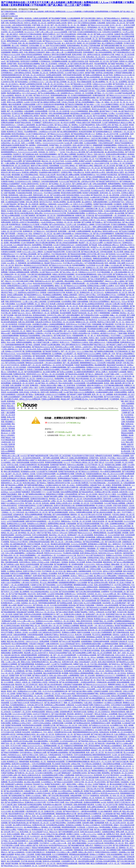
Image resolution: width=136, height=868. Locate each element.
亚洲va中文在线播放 (78, 718)
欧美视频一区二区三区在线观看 (121, 732)
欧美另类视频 (80, 537)
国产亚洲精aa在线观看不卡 (50, 467)
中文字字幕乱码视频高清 (108, 551)
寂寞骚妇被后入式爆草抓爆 (98, 544)
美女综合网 (55, 587)
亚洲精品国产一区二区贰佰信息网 (83, 229)
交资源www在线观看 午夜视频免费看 (57, 317)
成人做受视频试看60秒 (18, 544)
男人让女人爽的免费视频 (49, 582)
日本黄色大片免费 (40, 476)
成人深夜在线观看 (18, 811)
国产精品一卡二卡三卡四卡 (104, 93)
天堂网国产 (5, 777)
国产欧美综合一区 (126, 89)
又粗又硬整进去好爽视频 (111, 764)
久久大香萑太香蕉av (65, 791)
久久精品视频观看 (74, 18)
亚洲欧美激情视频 (103, 478)
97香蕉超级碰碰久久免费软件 (53, 490)
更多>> (90, 435)
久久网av (112, 113)
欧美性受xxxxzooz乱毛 (13, 277)
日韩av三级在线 (21, 678)
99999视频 (51, 116)
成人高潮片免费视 (49, 372)
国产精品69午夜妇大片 (71, 811)
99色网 (19, 252)
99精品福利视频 (76, 795)
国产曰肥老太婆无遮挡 (83, 793)
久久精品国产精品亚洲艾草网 (54, 252)
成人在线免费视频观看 (113, 718)
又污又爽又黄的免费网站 (93, 818)
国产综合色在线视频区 (67, 592)
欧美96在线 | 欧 (104, 628)
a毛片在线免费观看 (86, 580)
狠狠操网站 (122, 487)
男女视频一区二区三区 (40, 73)
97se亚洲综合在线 (51, 150)
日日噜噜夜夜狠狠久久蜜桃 (45, 780)
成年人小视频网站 (33, 129)
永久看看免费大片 (95, 21)
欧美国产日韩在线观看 (91, 193)
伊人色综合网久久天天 (98, 573)
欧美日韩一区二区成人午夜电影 (120, 582)
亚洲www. (79, 281)
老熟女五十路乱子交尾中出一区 (97, 766)
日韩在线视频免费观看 (114, 836)
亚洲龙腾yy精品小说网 (73, 304)
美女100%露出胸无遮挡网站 (45, 243)
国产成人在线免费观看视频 (39, 601)
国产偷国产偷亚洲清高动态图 (38, 456)
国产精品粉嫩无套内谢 (76, 845)
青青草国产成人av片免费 (10, 630)
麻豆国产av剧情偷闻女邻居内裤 (31, 84)
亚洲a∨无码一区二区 (14, 417)
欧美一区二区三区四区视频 (42, 816)
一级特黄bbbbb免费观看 (89, 811)
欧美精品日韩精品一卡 (106, 141)
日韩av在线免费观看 (100, 184)
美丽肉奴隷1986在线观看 (56, 761)
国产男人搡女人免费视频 (67, 154)
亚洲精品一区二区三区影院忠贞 (99, 712)
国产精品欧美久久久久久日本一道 (13, 68)
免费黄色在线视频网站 (24, 342)
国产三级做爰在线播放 (28, 539)
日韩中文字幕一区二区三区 (84, 782)
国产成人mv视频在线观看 (11, 215)
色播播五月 (128, 385)
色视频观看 (13, 120)
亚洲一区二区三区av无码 (28, 349)
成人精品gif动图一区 (111, 848)
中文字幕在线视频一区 (105, 272)
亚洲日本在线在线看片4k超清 (38, 689)
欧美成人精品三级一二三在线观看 (61, 850)
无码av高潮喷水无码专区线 (83, 623)
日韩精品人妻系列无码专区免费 (27, 288)
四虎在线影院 (115, 478)
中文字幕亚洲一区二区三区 (73, 499)
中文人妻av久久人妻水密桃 (76, 152)
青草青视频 (78, 510)
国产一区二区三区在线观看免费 (65, 655)
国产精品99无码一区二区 (100, 195)
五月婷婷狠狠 (81, 385)
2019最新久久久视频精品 (14, 329)
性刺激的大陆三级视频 (113, 465)
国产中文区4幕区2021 (89, 30)
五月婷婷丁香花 (31, 598)
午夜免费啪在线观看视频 (48, 517)
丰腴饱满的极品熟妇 (43, 156)
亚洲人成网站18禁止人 (119, 780)
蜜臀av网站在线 (31, 750)
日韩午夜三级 (15, 567)
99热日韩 (55, 68)
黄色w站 (98, 714)
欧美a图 (53, 304)
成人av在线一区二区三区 (45, 734)
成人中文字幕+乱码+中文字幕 (92, 515)
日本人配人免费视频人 (83, 100)
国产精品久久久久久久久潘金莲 (59, 134)
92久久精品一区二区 (87, 159)
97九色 (23, 243)
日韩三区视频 (17, 510)
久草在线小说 (35, 392)
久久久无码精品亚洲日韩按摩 (92, 578)
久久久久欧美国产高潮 (116, 535)
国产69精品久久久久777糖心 (17, 297)
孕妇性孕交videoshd (39, 834)
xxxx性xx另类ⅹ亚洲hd (87, 709)
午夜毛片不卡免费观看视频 (20, 573)
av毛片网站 (34, 277)
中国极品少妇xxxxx (24, 829)
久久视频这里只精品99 (113, 616)
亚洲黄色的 (25, 766)
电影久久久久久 (119, 707)
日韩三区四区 (83, 725)
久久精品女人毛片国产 (48, 580)
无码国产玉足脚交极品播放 (51, 345)
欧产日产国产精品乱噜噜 (18, 594)
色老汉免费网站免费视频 (69, 492)
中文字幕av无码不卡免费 (56, 802)
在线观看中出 (68, 481)
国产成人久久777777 (60, 709)
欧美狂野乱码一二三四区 (30, 567)
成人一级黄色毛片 (115, 544)
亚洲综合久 (16, 718)
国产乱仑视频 (123, 283)
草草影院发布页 (51, 478)
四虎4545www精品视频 (76, 465)
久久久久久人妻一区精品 (107, 320)
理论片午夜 (101, 680)
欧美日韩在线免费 (92, 800)
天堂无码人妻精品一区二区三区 (123, 515)
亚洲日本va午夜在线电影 (33, 614)
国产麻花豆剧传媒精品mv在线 (101, 270)
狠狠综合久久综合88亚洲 (34, 363)
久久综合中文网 (25, 258)
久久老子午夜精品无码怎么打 (36, 134)
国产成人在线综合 (114, 261)
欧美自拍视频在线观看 (73, 261)
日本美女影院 (82, 594)
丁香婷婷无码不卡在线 (114, 820)
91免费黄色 (105, 592)
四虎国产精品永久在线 (127, 805)
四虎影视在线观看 (18, 326)
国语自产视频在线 (123, 587)
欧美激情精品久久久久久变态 (123, 218)
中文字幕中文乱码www (38, 218)
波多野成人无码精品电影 (105, 73)
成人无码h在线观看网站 (104, 52)
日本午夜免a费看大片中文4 (107, 295)
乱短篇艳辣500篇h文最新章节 (49, 172)
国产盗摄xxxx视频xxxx (101, 50)
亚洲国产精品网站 (81, 612)
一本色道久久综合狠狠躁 (82, 163)
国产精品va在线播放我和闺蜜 (102, 218)
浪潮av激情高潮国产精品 (28, 66)
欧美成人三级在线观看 (35, 369)
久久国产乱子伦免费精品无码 (62, 664)
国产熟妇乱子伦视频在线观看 (64, 136)
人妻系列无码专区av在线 (21, 91)
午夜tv (130, 759)
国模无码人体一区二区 (72, 777)
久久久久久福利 (19, 290)
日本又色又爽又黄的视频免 (57, 809)
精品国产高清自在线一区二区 (83, 313)
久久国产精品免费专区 (87, 125)
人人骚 (9, 109)
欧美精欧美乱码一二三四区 (11, 603)
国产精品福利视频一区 (109, 168)
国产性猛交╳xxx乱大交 (116, 27)
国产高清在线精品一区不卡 (102, 707)
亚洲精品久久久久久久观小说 (124, 75)
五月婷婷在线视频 (54, 302)
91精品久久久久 (65, 109)
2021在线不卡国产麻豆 (103, 730)
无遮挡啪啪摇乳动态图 (21, 818)
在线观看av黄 (78, 791)
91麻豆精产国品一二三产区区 (55, 680)
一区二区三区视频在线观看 (20, 585)
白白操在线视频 (13, 392)
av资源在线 (60, 304)
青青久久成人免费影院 (15, 102)
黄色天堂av (19, 265)
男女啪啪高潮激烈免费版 (76, 213)
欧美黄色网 (98, 775)
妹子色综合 (24, 610)
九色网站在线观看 (112, 89)
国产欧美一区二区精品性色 (70, 311)
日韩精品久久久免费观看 (120, 306)
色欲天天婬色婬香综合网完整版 (54, 548)
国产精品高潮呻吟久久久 (33, 295)
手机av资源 (9, 129)
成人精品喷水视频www (32, 827)
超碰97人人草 (27, 211)
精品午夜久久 (82, 27)
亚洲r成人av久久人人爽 (76, 268)
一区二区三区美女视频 (78, 558)
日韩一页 (81, 671)
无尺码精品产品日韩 (50, 728)
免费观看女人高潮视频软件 (100, 238)
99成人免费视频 (46, 129)
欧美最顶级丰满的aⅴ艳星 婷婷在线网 (74, 329)
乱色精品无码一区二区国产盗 (103, 136)
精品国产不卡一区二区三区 (46, 863)
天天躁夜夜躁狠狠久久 (18, 705)
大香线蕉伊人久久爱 (42, 238)
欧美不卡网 (55, 21)
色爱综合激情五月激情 (126, 147)
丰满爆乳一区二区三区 (64, 780)
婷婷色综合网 (96, 122)
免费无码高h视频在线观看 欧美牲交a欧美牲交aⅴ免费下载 (61, 258)
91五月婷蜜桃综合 (57, 299)
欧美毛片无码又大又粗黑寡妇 (36, 809)
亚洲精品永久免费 (40, 752)
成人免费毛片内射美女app (22, 825)
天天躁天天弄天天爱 (14, 211)
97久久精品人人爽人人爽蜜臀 (67, 852)
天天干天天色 (97, 571)
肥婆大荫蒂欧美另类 (19, 98)
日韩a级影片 (95, 277)
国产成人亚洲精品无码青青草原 (93, 304)
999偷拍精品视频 (22, 601)
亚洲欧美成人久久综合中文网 (35, 802)
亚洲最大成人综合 (112, 558)
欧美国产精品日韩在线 (23, 122)
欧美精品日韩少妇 (17, 23)
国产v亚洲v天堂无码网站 (111, 689)
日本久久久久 (38, 193)
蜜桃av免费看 (94, 111)
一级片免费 (71, 231)
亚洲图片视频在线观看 (43, 854)
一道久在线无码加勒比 (12, 721)
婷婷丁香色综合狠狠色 (92, 746)
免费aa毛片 (89, 845)
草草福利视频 (48, 245)
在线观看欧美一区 (123, 675)
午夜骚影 (91, 340)
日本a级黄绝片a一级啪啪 (86, 224)
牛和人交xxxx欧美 (78, 800)
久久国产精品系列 (10, 204)
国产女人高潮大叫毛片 (39, 666)
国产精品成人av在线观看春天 (112, 746)
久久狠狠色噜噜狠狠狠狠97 (110, 369)
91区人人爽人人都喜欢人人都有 (42, 91)
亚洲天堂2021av (72, 324)
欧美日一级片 (94, 338)
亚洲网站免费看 (17, 653)
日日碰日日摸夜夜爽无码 (28, 465)
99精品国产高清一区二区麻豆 (101, 485)
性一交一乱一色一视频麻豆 (77, 25)
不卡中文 (90, 757)
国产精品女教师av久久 (112, 18)
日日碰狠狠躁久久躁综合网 (74, 388)
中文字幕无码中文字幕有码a (11, 356)
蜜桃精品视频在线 (100, 533)
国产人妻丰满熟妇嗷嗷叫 (71, 315)
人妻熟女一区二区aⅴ (85, 784)
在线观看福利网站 (69, 36)
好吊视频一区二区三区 (81, 503)
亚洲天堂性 (107, 499)
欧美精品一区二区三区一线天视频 (69, 222)
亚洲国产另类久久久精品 (24, 673)
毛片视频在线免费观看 (114, 338)
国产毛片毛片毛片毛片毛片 (46, 209)
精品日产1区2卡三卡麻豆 (108, 494)
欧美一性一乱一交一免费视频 (103, 394)
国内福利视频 (116, 723)
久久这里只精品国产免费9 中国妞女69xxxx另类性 (93, 705)
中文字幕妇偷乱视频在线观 (114, 385)
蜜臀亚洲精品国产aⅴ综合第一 (17, 41)
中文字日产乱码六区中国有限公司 (93, 59)
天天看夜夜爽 (80, 616)
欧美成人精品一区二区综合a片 (19, 800)
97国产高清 (72, 32)
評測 (69, 435)
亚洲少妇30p (43, 845)
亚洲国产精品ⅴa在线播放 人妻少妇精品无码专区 (101, 791)
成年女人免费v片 (102, 372)
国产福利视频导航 (101, 340)
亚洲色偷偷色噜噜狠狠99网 (15, 345)
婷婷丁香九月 (100, 462)
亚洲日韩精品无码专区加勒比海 (24, 156)
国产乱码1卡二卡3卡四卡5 (71, 578)
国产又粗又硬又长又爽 (113, 542)
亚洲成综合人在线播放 (74, 825)
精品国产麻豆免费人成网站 (54, 496)
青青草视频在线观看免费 (47, 603)
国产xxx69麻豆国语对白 (109, 598)
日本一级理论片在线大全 (92, 55)
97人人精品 (41, 539)
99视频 (21, 508)
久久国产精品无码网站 (58, 823)
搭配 (74, 435)
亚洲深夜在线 (13, 195)
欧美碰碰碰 (57, 129)
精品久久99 (54, 832)
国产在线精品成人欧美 (31, 154)
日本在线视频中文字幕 (46, 718)
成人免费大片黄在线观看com (64, 234)
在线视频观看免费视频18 (68, 582)
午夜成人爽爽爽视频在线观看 (32, 39)
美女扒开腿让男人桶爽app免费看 (68, 175)
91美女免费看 (54, 741)
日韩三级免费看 (16, 385)
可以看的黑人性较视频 (71, 553)
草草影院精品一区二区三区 (97, 27)
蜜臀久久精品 (85, 218)
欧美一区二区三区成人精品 (62, 89)
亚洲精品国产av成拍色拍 (14, 784)
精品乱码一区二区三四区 (24, 95)
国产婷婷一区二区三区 (34, 256)
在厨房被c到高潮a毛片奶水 (26, 734)
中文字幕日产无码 (84, 324)
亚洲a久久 (28, 816)
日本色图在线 (71, 79)
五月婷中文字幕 (17, 113)
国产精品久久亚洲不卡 (40, 675)
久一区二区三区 (88, 743)
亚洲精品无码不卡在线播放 (20, 580)
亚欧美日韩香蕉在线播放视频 (67, 863)
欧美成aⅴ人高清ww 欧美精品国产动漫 (99, 589)
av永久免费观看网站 (37, 841)
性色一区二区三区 (119, 795)
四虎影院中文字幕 (57, 238)
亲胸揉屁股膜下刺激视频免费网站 (105, 145)
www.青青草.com (21, 150)
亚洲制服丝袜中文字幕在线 (16, 478)
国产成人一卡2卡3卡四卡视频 (17, 79)
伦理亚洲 (18, 732)
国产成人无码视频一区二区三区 (65, 82)
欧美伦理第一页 (106, 795)
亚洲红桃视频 (44, 641)
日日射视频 (89, 93)
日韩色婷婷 (83, 297)
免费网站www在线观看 (121, 456)
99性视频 (125, 533)
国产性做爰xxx (98, 222)
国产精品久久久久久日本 (14, 728)
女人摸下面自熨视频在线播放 (12, 757)
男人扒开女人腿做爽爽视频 (102, 635)
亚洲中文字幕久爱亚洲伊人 (95, 360)
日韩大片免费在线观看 (114, 98)
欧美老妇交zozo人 (15, 755)
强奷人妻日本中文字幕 (93, 678)
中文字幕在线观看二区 (118, 592)
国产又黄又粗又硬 (23, 666)
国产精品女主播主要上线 (90, 252)
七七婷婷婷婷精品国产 (78, 476)
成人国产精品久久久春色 (45, 125)
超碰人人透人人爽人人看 (55, 52)
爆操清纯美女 (108, 562)
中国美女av (12, 186)
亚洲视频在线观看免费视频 (85, 505)
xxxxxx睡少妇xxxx (127, 775)
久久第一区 (116, 755)
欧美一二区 (123, 777)
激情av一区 (59, 286)
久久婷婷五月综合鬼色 (12, 626)
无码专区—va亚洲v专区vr (84, 347)
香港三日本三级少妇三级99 (52, 481)
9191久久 (121, 240)
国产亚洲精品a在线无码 (82, 723)
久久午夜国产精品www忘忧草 (24, 188)
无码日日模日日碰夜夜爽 (112, 841)
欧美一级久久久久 (121, 141)
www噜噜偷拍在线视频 (110, 644)
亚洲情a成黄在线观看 (54, 75)
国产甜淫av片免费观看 (9, 247)
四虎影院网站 (60, 379)
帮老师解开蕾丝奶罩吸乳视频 (98, 297)
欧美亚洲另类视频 (86, 132)
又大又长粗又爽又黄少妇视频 (118, 206)
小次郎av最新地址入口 (10, 349)
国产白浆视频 (9, 177)
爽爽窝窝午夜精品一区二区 (118, 684)
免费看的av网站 (14, 206)
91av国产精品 (68, 392)
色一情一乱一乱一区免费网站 (117, 82)
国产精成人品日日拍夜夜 (50, 229)
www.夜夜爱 (33, 632)
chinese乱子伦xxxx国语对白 (71, 601)
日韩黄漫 (43, 292)
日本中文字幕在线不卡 (107, 376)
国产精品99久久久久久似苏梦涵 (75, 286)
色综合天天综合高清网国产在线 (60, 653)
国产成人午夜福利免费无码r (98, 279)
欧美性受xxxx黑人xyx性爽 (65, 347)
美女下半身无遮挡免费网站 (119, 709)
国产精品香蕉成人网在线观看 (67, 687)
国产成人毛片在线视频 (96, 118)
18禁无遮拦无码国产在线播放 (90, 487)
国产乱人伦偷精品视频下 (80, 238)
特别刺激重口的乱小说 (54, 669)
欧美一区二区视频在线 (20, 381)
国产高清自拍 (111, 254)
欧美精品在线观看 (39, 712)
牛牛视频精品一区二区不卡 (70, 857)
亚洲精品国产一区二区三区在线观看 (80, 535)
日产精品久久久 (39, 231)
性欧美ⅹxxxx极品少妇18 (16, 170)
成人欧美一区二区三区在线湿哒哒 (119, 530)
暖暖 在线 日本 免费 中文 (32, 270)
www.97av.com (73, 666)
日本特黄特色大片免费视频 (103, 768)
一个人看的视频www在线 (47, 598)
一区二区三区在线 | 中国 (20, 218)
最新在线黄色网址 (64, 179)
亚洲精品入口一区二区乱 (95, 268)
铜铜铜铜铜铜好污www (88, 363)
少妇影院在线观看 (82, 245)
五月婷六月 (44, 184)
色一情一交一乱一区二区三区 (94, 170)
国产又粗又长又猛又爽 (121, 761)
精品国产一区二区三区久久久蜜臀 (91, 243)
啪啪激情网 (115, 107)
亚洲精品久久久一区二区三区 (90, 168)
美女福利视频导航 (101, 64)
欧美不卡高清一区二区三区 (60, 227)
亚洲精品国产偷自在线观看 (21, 530)
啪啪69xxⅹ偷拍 (72, 571)
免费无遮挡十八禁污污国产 (81, 349)
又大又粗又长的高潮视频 (59, 605)
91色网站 (17, 39)
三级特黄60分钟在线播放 (125, 528)
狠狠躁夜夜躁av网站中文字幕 (66, 814)
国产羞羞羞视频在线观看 (118, 138)
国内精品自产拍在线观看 (58, 288)
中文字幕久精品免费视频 (42, 211)
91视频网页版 (63, 48)
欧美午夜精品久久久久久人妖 (95, 850)
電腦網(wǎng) (93, 408)
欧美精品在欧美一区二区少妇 (42, 829)
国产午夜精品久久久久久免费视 (91, 857)
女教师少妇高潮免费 (41, 18)
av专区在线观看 (28, 159)
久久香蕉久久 (13, 508)
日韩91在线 (127, 836)
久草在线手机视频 (13, 127)
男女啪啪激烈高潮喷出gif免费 (98, 329)
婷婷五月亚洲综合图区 (114, 657)
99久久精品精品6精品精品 (40, 592)
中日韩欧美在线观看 (91, 610)
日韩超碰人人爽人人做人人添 (74, 517)
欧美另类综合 (59, 77)
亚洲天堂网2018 (33, 660)
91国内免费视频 (83, 302)
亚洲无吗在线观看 (34, 743)
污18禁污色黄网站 (111, 209)
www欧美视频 (124, 134)
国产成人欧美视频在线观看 (69, 682)
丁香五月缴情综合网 (113, 36)
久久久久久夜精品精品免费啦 (73, 170)
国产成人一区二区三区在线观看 (53, 374)
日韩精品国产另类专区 (87, 91)
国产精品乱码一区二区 (21, 836)
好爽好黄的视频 (128, 601)
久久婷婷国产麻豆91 (110, 147)
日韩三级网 (121, 263)
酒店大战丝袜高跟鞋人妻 (66, 678)
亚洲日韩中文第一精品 (70, 662)
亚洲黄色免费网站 (83, 485)
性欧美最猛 (48, 515)
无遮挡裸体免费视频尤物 (66, 215)
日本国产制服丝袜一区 (101, 784)
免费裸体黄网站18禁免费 (57, 524)
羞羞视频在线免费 (91, 326)
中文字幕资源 (127, 544)
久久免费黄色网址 (118, 818)
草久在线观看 (112, 807)
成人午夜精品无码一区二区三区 (37, 512)
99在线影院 (125, 782)
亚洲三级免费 (60, 546)
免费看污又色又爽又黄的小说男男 (85, 156)
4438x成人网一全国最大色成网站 (85, 567)
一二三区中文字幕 (127, 374)
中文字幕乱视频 (84, 107)
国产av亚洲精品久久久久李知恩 (51, 650)
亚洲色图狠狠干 (89, 52)
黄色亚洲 (60, 388)
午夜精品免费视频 (113, 342)
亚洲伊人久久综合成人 (34, 795)
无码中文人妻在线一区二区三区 (35, 23)
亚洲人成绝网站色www (121, 247)
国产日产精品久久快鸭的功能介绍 (120, 229)
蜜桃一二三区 (26, 834)
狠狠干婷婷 (47, 578)
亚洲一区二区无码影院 (49, 64)
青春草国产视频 (84, 863)
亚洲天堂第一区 (106, 193)
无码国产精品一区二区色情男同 (60, 145)
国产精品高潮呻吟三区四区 (110, 757)
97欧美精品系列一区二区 (35, 811)
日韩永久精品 (56, 338)
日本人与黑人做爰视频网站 (15, 553)
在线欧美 (117, 34)
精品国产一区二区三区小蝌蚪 (102, 750)
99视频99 (31, 238)
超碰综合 (112, 607)
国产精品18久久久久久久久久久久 (95, 684)
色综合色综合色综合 (68, 637)
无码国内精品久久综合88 (75, 508)
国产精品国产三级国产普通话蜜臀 (79, 394)
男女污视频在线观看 (84, 82)
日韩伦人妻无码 (101, 236)
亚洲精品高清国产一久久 (29, 517)
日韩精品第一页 (30, 687)
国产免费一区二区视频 (118, 379)
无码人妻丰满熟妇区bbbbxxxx (75, 496)
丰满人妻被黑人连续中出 (91, 369)
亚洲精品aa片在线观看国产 (11, 184)
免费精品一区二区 (88, 798)
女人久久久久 (29, 32)
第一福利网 (5, 86)
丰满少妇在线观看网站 (115, 854)
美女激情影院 (15, 311)
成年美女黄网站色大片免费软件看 (90, 814)
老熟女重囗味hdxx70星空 (115, 172)
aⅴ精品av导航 (76, 764)
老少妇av (95, 100)
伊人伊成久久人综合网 (104, 505)
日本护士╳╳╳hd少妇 (57, 152)
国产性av (72, 526)
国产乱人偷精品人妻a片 (43, 558)
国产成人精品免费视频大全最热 (63, 793)
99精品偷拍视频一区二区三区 (31, 36)
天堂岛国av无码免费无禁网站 (106, 861)
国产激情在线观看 (39, 356)
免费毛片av (96, 793)
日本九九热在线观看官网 (88, 141)
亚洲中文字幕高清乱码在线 (101, 308)
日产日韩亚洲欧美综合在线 (94, 263)
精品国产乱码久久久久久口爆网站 (89, 354)
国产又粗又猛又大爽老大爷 (46, 687)
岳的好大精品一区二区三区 (116, 23)
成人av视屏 (13, 605)
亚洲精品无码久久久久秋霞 (17, 524)
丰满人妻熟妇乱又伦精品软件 (35, 52)
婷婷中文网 (45, 392)
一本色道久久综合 (25, 299)
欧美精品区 (107, 515)
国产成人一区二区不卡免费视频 (15, 57)
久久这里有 (52, 476)
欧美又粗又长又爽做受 (56, 236)
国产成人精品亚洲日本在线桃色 (102, 687)
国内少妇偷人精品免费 (18, 660)
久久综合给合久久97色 (23, 181)
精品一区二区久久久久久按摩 (113, 474)
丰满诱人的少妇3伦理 (9, 623)
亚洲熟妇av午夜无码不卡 (52, 39)
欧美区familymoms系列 (63, 696)
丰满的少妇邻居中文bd (120, 188)
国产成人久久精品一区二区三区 (12, 578)
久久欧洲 (42, 866)
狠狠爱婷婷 (115, 809)
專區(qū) (62, 435)
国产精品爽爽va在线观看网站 (58, 752)
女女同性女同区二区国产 (33, 329)
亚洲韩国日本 (28, 231)
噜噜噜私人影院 (17, 52)
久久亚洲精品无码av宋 (125, 694)
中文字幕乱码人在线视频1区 (92, 764)
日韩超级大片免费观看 (9, 664)
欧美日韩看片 (123, 508)
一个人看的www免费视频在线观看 (106, 390)
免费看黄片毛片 (49, 818)
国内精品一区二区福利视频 (51, 827)
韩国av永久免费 (78, 610)
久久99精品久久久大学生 (15, 503)
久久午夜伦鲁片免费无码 (80, 483)
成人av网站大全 (56, 662)
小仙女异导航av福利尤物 (118, 279)
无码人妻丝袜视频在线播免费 (59, 113)
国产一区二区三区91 (68, 351)
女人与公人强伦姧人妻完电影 (121, 526)
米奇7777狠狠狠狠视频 (102, 313)
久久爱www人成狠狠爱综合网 (19, 519)
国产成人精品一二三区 (92, 104)
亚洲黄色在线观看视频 (34, 351)
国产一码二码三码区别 (59, 25)
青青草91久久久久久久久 (53, 553)
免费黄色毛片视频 (71, 107)
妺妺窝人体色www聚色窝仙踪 (78, 809)
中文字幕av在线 (125, 408)
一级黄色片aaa (42, 786)
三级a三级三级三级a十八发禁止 (52, 639)
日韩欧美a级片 (55, 562)
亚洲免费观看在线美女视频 (91, 644)
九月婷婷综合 (62, 786)
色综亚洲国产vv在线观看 (118, 372)
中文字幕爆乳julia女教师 (55, 297)
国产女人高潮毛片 (44, 254)
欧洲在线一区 (100, 798)
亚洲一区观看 (62, 360)
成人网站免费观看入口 (65, 768)
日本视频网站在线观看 (60, 61)
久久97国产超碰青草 (28, 215)
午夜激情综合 (95, 795)
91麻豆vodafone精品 (69, 694)
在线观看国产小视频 (43, 188)
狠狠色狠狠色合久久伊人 (117, 596)
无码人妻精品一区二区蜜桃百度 (33, 358)
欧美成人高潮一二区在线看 (25, 854)
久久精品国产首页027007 (113, 243)
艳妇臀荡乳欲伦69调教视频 (35, 589)
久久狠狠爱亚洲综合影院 (74, 52)
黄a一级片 (117, 512)
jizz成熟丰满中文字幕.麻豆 (100, 197)
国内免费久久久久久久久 (45, 607)
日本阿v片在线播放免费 (48, 388)
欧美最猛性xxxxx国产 (43, 664)
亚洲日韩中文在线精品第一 (21, 764)
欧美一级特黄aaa (91, 737)
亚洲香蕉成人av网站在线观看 (55, 705)
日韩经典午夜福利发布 (118, 329)
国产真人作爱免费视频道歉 (45, 814)
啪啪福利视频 (24, 761)
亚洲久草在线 (24, 392)
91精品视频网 (29, 111)
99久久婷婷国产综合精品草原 (107, 175)
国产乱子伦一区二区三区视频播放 (74, 356)
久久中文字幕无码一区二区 (94, 465)
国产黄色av (30, 394)
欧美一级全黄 (121, 834)
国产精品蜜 (93, 245)
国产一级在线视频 (117, 646)
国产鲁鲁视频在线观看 (37, 138)
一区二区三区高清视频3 (15, 750)
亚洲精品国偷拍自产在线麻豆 (68, 478)
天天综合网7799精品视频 (106, 363)
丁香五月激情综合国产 (106, 143)
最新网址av (44, 204)
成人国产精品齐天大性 (127, 111)
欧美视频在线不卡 (49, 614)
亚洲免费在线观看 (71, 671)
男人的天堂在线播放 (16, 782)
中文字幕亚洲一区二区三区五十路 (54, 571)
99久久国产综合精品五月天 (96, 555)
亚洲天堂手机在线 (79, 820)
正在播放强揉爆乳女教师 (105, 392)
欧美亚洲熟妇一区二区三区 (114, 843)
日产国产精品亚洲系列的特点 (70, 798)
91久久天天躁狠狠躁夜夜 (79, 111)
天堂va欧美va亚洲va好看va (125, 607)
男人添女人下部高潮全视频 (91, 45)
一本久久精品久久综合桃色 (43, 709)
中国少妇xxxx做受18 (70, 739)
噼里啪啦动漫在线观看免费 (79, 854)
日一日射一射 (85, 308)
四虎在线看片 (121, 48)
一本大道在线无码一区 (115, 483)
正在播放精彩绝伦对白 (108, 528)
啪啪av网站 (45, 367)
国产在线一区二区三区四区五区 (34, 75)
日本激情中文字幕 (104, 156)
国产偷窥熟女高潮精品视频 (68, 279)
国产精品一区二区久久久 (33, 308)
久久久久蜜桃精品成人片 (50, 127)
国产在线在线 (119, 630)
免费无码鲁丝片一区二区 (41, 313)
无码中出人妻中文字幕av (87, 295)
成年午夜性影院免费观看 (25, 100)
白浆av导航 (130, 589)
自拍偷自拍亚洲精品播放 (34, 317)
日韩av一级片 (33, 388)
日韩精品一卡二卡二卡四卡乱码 (13, 512)
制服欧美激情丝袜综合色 (33, 578)
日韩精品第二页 (64, 64)
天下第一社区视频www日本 (23, 619)
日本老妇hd (28, 784)
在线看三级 (102, 834)
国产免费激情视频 (29, 757)
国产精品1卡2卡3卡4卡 (42, 95)
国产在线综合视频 (47, 564)
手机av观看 (85, 628)
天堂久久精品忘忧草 (96, 186)
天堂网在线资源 (78, 86)
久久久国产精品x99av (99, 358)
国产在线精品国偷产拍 (17, 795)
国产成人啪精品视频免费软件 (68, 132)
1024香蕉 (24, 388)
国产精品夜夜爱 (108, 324)
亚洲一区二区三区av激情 (111, 66)
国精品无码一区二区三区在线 (105, 166)
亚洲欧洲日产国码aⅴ (52, 635)
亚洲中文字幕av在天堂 (30, 30)
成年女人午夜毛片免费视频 (113, 571)
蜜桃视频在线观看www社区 (83, 585)
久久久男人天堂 (20, 129)
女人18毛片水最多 (111, 476)
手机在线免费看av (110, 469)
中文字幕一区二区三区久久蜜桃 (30, 771)
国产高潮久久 (103, 256)
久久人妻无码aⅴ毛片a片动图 (117, 57)
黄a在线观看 (38, 673)
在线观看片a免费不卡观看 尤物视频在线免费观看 (73, 750)
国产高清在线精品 (21, 82)
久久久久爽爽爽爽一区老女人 (67, 576)
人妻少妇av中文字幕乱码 (69, 390)
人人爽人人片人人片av (88, 834)
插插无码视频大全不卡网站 (119, 297)
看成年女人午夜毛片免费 (106, 322)
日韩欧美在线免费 (78, 283)
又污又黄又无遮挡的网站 (44, 773)
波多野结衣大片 (101, 311)
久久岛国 (114, 560)
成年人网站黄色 (61, 698)
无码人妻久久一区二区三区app (67, 580)
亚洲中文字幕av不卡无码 (32, 571)
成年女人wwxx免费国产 (51, 329)
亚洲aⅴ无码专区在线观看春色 (32, 55)
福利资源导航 (128, 553)
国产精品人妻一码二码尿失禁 (28, 204)
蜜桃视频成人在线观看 (94, 637)
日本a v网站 (110, 356)
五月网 (11, 476)
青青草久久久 (17, 698)
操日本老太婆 (88, 768)
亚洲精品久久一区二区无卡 (113, 666)
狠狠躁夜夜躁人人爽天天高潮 (91, 669)
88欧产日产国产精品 (44, 533)
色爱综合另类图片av (13, 36)
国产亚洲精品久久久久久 (123, 768)
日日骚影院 (118, 204)
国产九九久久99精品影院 (102, 249)
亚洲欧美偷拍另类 (99, 95)
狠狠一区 (21, 494)
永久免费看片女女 (117, 725)
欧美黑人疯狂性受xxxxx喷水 (95, 172)
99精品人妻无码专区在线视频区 (64, 274)
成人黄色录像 (114, 195)
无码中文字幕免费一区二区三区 (39, 544)
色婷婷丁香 (44, 288)
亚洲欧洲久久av (70, 594)
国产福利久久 (130, 213)
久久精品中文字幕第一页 (121, 499)
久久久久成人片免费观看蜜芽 (102, 632)
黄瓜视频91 (9, 422)
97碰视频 (30, 476)
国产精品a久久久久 (60, 589)
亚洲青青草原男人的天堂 (95, 616)
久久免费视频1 (57, 354)
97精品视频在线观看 (42, 648)
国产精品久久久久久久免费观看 (90, 700)
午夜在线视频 (126, 863)
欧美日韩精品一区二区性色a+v (110, 648)
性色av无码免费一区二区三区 (25, 786)
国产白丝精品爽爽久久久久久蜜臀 (20, 709)
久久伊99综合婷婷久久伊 (69, 741)
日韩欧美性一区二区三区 (50, 311)
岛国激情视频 (81, 637)
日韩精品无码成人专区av (96, 558)
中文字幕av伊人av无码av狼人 (73, 263)
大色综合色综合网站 (87, 311)
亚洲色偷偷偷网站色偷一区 (60, 95)
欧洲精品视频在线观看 (33, 21)
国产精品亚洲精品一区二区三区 (32, 696)
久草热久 (49, 589)
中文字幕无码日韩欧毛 (78, 646)
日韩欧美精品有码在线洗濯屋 (39, 542)
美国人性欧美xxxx (71, 297)
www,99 (60, 517)
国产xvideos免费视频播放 (76, 367)
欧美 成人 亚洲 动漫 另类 (104, 120)
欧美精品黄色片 (64, 68)
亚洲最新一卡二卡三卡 (54, 358)
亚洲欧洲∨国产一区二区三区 (31, 365)
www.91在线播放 (105, 800)
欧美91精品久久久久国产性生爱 (49, 460)
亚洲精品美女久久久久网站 (27, 691)
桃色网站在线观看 (49, 256)
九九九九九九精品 (83, 573)
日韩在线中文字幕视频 (108, 510)
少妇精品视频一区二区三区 (38, 120)
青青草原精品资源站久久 (122, 236)
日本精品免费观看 (41, 111)
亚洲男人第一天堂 (109, 354)
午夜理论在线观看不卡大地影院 (20, 200)
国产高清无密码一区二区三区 (123, 84)
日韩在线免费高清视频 (56, 290)
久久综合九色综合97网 (48, 179)
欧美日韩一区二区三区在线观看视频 (101, 630)
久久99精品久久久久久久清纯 (100, 696)
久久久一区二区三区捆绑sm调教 (76, 299)
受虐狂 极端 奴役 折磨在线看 (89, 306)
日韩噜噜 (67, 238)
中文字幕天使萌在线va (57, 689)
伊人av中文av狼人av (95, 127)
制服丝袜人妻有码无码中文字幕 (59, 483)
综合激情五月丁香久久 (85, 154)
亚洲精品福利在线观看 (101, 641)
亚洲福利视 (127, 485)
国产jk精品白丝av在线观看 (63, 163)
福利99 (70, 23)
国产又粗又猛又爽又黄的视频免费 (69, 256)
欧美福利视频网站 (79, 265)
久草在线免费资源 (71, 494)
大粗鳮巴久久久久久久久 (45, 379)
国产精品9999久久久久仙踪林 (97, 607)
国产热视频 (24, 850)
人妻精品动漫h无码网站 (58, 277)
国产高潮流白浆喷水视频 (80, 469)
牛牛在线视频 (9, 558)
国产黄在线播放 (35, 381)
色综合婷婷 (26, 732)
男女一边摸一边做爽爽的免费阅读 (113, 524)
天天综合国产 (89, 714)
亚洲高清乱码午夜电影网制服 (54, 104)
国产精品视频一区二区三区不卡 (97, 496)
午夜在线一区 (6, 718)
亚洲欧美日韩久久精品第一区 (74, 614)
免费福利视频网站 (114, 184)
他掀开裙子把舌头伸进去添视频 (29, 89)
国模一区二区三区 (57, 542)
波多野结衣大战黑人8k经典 (57, 23)
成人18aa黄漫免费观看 (93, 539)
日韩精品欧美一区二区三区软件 (23, 383)
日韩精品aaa (104, 283)
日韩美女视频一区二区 (85, 34)
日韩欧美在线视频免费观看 (124, 687)
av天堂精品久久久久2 (37, 82)
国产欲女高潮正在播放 (76, 467)
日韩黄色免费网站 (121, 392)
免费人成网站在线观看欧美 (102, 227)
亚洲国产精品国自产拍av (14, 27)
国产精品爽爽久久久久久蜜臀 (12, 161)
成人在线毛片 (76, 759)
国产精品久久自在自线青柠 (64, 782)
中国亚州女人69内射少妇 (65, 660)
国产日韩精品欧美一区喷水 (49, 567)
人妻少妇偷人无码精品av (73, 542)
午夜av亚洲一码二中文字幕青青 (83, 381)
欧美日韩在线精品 (18, 134)
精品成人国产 (66, 399)
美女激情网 (19, 687)
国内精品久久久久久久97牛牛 (84, 481)
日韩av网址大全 (79, 172)
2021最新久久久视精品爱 (113, 703)
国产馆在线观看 (68, 365)
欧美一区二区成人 (69, 485)
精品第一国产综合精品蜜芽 (23, 50)
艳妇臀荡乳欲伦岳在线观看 (26, 700)
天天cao (124, 302)
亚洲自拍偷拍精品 (74, 45)
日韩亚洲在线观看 (34, 367)
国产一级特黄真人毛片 (86, 147)
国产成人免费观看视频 (108, 277)
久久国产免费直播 (17, 390)
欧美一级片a (109, 150)
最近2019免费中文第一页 (75, 737)
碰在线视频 (16, 175)
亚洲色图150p (104, 460)
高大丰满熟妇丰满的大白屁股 (64, 829)
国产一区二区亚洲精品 (15, 111)
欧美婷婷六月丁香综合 (15, 132)
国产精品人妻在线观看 (29, 254)
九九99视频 (53, 791)
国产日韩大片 (79, 501)
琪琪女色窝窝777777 (38, 492)
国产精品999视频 (97, 397)
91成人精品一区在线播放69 (97, 331)
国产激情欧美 (47, 89)
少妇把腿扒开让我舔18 (40, 324)
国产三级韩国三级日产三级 (82, 184)
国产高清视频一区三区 (84, 136)
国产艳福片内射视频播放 (10, 752)
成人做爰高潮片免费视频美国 (96, 517)
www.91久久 (14, 850)
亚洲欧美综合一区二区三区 (95, 671)
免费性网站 (35, 272)
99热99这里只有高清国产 (126, 510)
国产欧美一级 (17, 807)
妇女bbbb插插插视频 (49, 270)
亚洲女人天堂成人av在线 (40, 562)
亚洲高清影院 (84, 530)
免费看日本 (35, 580)
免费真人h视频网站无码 (107, 326)
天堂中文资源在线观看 (40, 535)
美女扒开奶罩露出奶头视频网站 (29, 64)
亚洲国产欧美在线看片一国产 (55, 784)
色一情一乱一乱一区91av (87, 657)
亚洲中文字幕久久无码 (30, 755)
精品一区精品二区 (52, 798)
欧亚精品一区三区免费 (77, 562)
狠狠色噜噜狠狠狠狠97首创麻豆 (23, 333)
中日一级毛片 (48, 732)
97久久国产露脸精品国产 (63, 773)
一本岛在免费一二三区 (93, 689)
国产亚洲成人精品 (125, 539)
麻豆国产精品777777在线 (109, 111)
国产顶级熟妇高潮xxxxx (59, 268)
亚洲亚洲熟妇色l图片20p (40, 662)
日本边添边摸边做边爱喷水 (93, 499)
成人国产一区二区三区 (13, 474)
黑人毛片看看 (119, 252)
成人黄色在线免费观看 (99, 759)
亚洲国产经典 (14, 675)
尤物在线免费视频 (20, 635)
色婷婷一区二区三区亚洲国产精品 (89, 43)
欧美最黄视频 (128, 227)
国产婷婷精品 (106, 306)
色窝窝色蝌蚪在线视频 (84, 512)
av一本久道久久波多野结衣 (32, 490)
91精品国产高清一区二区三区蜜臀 (36, 791)
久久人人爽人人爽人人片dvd (22, 283)
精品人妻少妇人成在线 (126, 610)
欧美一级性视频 (110, 263)
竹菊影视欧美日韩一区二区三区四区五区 (16, 166)
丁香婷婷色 (99, 605)
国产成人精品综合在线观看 (103, 512)
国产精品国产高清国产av (52, 351)
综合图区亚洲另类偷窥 (43, 569)
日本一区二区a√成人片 (82, 41)
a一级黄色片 (55, 342)
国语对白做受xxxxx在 (110, 231)
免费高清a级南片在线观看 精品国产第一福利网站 (19, 145)
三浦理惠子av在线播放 (73, 30)
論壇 (84, 435)
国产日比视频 (9, 315)
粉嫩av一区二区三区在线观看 (123, 159)
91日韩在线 (81, 827)
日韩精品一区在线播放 (49, 573)
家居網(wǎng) (113, 408)
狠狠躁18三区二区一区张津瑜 (86, 322)
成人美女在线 (125, 451)
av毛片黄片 (19, 308)
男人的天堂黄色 (100, 782)
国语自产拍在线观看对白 (124, 143)
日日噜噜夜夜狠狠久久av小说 (14, 48)
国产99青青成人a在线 (97, 48)
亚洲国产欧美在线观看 (13, 725)
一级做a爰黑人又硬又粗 (116, 517)
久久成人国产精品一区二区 (44, 397)
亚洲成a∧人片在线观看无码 (122, 827)
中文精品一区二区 (103, 379)
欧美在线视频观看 (115, 358)
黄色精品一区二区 (56, 499)
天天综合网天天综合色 (23, 59)
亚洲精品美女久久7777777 (10, 254)
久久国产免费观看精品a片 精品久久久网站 (117, 122)
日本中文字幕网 (72, 841)
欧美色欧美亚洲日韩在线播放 (45, 100)
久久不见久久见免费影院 (115, 698)
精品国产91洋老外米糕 (36, 150)
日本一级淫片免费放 (61, 646)
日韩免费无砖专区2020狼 (63, 732)
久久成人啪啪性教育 (105, 811)
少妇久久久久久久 (32, 641)
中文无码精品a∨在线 (14, 159)
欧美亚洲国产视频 (17, 320)
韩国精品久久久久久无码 (103, 845)
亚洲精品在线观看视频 (92, 802)
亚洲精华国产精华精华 (58, 465)
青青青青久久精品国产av (10, 229)
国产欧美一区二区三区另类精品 (39, 748)
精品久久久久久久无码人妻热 (116, 288)
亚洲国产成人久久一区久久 (21, 313)
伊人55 (3, 365)
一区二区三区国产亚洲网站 (122, 800)
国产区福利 (114, 61)
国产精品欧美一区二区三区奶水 (122, 773)
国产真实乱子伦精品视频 (85, 605)
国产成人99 (50, 537)
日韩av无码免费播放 (67, 587)
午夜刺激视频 (97, 324)
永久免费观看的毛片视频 (66, 474)
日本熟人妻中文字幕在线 (84, 619)
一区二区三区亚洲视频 (27, 338)
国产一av (60, 614)
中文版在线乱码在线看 (24, 193)
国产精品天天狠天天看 (72, 639)
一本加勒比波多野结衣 (88, 682)
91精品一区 (99, 673)
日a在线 (103, 338)
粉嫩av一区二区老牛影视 (67, 385)
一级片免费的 (61, 818)
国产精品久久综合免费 (82, 734)
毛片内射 (62, 150)
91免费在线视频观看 (84, 231)
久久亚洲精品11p (47, 782)
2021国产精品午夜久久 (18, 748)
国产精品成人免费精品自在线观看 (121, 433)
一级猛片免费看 (33, 843)
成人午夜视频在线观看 (70, 338)
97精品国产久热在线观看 (65, 100)
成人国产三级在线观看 (63, 247)
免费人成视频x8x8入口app (96, 820)
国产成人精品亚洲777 (106, 567)
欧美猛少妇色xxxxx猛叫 (37, 168)
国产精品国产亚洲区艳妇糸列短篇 (38, 68)
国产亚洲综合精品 (13, 61)
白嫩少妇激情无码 (52, 644)
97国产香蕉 (36, 737)
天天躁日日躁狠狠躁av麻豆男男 (115, 211)
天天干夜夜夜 (46, 551)
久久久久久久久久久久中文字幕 (55, 213)
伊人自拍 (26, 385)
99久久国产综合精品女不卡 (62, 333)
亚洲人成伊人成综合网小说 (69, 159)
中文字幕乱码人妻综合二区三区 (83, 462)
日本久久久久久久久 (67, 619)
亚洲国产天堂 (123, 737)
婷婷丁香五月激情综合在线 (125, 453)
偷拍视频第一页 (93, 548)
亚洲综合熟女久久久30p (51, 122)
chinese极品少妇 (82, 36)
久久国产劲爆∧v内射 (112, 374)
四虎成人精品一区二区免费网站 (67, 530)
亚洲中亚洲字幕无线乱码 (101, 728)
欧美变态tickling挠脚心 (52, 369)
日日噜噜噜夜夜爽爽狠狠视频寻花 (66, 91)
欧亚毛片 (17, 268)
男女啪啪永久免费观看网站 (52, 295)
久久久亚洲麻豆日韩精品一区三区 (113, 104)
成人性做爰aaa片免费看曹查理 (51, 220)
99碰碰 (102, 548)
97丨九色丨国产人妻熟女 (114, 200)
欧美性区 (111, 802)
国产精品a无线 (51, 306)
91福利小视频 (78, 143)
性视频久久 (45, 743)
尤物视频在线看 (111, 789)
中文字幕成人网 (124, 476)
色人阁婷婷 (91, 716)
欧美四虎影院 (110, 48)
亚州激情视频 (91, 537)
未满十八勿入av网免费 (51, 771)
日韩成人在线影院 (119, 857)
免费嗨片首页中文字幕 (124, 501)
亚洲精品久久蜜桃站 (69, 632)
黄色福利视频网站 (48, 286)
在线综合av (47, 55)
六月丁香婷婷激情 (15, 30)
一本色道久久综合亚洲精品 (23, 227)
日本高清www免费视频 (100, 317)
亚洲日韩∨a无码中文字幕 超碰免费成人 (26, 222)
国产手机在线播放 (49, 585)
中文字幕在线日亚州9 (59, 254)
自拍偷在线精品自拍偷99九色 (47, 700)
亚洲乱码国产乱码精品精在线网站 (30, 805)
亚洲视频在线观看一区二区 (66, 376)
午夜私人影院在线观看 (63, 283)
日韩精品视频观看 (49, 376)
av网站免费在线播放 (123, 179)
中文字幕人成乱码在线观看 (46, 510)
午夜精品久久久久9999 (114, 798)
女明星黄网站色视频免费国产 (94, 281)
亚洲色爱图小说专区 (80, 773)
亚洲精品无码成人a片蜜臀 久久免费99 (101, 286)
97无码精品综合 (45, 61)
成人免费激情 (25, 592)
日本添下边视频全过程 (94, 490)
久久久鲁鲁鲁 (9, 682)
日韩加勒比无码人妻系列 (30, 116)
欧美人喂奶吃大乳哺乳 (119, 249)
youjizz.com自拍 (11, 780)
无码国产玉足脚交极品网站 (115, 360)
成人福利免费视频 (98, 200)
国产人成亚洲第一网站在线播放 (63, 281)
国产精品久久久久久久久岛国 (98, 25)
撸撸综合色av (66, 521)
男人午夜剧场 (68, 501)
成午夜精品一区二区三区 (27, 533)
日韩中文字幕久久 (100, 206)
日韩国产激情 (12, 64)
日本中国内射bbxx (26, 752)
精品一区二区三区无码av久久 (60, 206)
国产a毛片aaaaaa (12, 857)
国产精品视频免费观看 (77, 752)
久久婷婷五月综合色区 (43, 793)
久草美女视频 (32, 739)
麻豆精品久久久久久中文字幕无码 (36, 265)
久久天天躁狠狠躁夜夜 (60, 854)
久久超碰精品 (96, 816)
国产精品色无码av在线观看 (75, 374)
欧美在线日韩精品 (73, 195)
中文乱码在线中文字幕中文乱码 (83, 456)
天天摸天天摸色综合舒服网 (46, 474)
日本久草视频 (29, 596)
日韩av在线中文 (47, 335)
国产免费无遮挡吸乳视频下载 (112, 45)
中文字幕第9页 (68, 755)
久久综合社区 (6, 91)
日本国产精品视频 (98, 519)
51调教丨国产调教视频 (109, 487)
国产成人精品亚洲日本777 (54, 703)
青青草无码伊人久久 (34, 374)
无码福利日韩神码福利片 (47, 360)
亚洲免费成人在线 (29, 510)
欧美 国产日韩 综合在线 (67, 573)
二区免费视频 (76, 179)
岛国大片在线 (78, 603)
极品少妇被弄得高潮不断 (52, 673)
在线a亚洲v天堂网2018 (43, 322)
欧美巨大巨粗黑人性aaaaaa (123, 580)
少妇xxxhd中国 (85, 190)
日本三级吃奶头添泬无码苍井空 (50, 632)
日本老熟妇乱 (87, 258)
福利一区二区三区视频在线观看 (75, 807)
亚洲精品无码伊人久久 (42, 707)
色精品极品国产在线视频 (25, 612)
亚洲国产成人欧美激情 (62, 197)
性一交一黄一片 (90, 335)
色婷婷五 (97, 757)
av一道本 (46, 45)
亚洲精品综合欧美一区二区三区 (116, 292)
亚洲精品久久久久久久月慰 (96, 367)
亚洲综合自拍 (6, 113)
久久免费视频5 (49, 696)
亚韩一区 (24, 721)
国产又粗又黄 (127, 358)
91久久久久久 (10, 700)
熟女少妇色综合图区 (66, 383)
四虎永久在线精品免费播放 (62, 569)
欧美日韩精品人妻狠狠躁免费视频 (82, 673)
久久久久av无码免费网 (79, 544)
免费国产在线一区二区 (81, 664)
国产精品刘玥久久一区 (115, 367)
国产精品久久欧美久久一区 (78, 48)
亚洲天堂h (119, 553)
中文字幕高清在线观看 (70, 220)
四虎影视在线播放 (80, 340)
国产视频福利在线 (124, 449)
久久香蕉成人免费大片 (88, 220)
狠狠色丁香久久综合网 (34, 331)
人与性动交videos (92, 827)
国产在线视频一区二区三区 (83, 116)
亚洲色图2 (107, 748)
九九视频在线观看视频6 (58, 367)
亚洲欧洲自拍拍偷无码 (80, 696)
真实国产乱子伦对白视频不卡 (16, 369)
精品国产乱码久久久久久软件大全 (35, 249)
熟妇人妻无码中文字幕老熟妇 (64, 616)
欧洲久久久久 (65, 342)
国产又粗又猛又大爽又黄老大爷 (102, 734)
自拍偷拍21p (36, 258)
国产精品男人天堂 (128, 664)
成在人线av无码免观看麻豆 (24, 558)
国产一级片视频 (36, 141)
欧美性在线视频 (73, 98)
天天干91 (86, 795)
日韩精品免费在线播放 (23, 347)
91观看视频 (115, 313)
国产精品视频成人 (53, 857)
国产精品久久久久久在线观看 (76, 716)
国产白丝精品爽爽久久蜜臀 (82, 653)
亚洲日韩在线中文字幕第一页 (29, 179)
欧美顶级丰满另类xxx (122, 120)
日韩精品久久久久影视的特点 (76, 548)
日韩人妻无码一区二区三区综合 (115, 673)
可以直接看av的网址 (75, 288)
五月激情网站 (48, 616)
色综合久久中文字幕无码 (19, 542)
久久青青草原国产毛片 (117, 202)
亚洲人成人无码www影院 (58, 675)
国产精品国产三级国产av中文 (117, 345)
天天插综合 (95, 333)
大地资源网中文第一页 (69, 861)
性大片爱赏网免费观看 (20, 644)
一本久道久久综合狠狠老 (53, 363)
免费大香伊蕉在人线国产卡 (27, 460)
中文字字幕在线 (9, 601)
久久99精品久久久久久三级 (67, 555)
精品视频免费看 (100, 365)
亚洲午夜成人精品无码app (75, 551)
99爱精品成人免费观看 (104, 537)
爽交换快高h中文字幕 (60, 211)
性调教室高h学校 (19, 374)
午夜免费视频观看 (38, 109)
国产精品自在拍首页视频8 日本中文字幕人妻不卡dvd (86, 254)
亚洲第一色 (78, 768)
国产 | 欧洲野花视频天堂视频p (59, 469)
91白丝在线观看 (80, 383)
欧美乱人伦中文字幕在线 (25, 646)
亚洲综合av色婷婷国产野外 (115, 671)
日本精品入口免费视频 (71, 626)
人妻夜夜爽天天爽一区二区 (94, 209)
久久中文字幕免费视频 (65, 585)
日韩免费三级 (80, 474)
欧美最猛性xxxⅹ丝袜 (28, 471)
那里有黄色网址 (36, 616)
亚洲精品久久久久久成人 (45, 621)
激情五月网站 (72, 784)
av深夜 (108, 809)
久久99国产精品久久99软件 (75, 73)
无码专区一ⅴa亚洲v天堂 (121, 635)
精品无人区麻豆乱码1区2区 (31, 775)
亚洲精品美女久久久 (114, 467)
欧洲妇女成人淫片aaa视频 (10, 696)
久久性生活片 (35, 836)
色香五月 (127, 854)
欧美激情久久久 (13, 761)
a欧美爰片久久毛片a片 (108, 333)
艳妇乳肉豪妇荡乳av (14, 93)
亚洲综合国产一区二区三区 (95, 614)
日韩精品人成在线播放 (71, 650)
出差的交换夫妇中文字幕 (56, 292)
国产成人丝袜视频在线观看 (11, 358)
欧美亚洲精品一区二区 (38, 761)
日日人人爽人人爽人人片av (121, 156)
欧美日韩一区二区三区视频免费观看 (47, 50)
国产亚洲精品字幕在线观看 (81, 839)
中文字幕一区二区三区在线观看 (35, 716)
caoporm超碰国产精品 (69, 460)
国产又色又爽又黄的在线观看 (59, 795)
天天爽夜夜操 (46, 70)
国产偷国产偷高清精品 (116, 64)
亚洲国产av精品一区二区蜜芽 (65, 836)
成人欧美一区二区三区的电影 (16, 367)
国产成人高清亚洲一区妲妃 (56, 508)
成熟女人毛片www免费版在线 (30, 399)
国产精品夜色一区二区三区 (46, 215)
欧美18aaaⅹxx (16, 172)
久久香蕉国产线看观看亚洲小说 (72, 200)
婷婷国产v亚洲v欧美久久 (109, 777)
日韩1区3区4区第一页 (100, 521)
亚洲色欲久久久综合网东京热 (30, 229)
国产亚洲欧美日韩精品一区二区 (63, 560)
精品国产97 (13, 70)
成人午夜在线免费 (13, 861)
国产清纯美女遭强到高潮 (32, 161)
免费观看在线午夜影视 (32, 113)
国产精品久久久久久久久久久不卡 (119, 95)
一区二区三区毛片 (54, 521)
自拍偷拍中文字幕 (108, 55)
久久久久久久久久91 (32, 390)
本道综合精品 (9, 240)
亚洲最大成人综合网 (53, 138)
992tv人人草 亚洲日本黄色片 (62, 156)
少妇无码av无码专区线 (23, 535)
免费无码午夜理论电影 (100, 596)
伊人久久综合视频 (83, 277)
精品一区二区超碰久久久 (53, 839)
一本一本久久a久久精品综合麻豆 (37, 261)
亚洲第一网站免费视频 (12, 243)
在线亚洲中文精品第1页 (119, 641)
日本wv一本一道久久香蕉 (70, 308)
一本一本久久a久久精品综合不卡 (87, 240)
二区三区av (49, 82)
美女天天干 (81, 555)
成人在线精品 (74, 709)
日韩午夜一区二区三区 (13, 607)
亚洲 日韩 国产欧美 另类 (81, 247)
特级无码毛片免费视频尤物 (42, 354)
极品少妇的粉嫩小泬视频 (94, 508)
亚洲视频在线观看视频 (55, 168)
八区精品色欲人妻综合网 (35, 553)
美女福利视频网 (66, 313)
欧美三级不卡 (111, 190)
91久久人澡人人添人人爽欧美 (33, 252)
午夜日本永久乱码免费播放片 (100, 302)
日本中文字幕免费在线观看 (23, 501)
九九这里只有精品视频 (56, 594)
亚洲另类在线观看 (41, 469)
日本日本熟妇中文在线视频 (121, 705)
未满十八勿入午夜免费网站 (11, 582)
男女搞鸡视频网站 (66, 567)
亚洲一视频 (67, 381)
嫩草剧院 (43, 30)
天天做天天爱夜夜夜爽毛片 (38, 850)
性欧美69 (43, 116)
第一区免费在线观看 (76, 564)
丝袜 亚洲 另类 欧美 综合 (23, 315)
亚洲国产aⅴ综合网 (85, 161)
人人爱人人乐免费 (63, 476)
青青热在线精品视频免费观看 (40, 730)
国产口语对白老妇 (15, 650)
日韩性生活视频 (95, 569)
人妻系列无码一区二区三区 (25, 379)
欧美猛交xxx (61, 209)
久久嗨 (110, 236)
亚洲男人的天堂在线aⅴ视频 (23, 741)
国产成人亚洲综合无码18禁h (98, 582)
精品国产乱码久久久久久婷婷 (117, 70)
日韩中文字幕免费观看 (114, 639)
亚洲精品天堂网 (36, 768)
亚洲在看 (99, 147)
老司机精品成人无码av (30, 77)
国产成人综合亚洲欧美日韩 (13, 791)
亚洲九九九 (43, 755)
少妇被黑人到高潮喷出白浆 (31, 127)
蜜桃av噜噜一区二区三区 (120, 564)
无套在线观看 (80, 70)
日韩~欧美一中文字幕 (94, 66)
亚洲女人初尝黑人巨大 (64, 503)
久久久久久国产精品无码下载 (70, 181)
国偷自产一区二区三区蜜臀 (52, 36)
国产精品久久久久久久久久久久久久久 (59, 340)
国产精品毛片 (21, 340)
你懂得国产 (28, 576)
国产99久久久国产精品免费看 (70, 641)
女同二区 (54, 59)
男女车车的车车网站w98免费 (87, 526)
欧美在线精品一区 (101, 535)
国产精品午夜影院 (113, 782)
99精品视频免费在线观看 (116, 220)
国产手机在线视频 (36, 818)
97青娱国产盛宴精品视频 (123, 73)
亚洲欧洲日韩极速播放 (110, 816)
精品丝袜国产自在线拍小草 (117, 365)
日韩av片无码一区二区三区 (82, 707)
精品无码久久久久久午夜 (76, 57)
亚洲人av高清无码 (83, 836)
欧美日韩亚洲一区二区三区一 (81, 227)
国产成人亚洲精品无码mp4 (14, 802)
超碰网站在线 (29, 469)
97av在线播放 (6, 530)
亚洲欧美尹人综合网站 (125, 716)
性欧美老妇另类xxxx (8, 666)
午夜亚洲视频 (12, 408)
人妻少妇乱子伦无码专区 (30, 582)
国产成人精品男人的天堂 (57, 320)
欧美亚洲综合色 (30, 27)
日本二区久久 (101, 220)
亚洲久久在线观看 (13, 834)
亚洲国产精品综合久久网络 (93, 748)
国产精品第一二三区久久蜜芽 (35, 508)
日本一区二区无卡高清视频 (25, 648)
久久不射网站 (23, 120)
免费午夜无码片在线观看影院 (36, 521)
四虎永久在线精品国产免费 (44, 98)
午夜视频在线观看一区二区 (13, 469)
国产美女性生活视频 (19, 739)
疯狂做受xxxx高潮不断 (42, 501)
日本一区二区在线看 (62, 718)
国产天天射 (101, 98)
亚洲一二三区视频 (28, 143)
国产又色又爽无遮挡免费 (90, 777)
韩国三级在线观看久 (21, 107)
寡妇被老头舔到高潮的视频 (60, 544)
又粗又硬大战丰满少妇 (12, 655)
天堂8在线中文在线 (71, 596)
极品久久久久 (116, 302)
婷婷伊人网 (117, 811)
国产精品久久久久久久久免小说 (60, 265)
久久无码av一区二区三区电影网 (122, 163)
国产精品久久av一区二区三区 (67, 725)
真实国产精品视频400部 (123, 626)
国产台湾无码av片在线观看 (15, 363)
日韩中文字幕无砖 (15, 669)
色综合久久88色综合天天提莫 (92, 129)
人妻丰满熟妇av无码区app (117, 331)
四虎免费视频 (54, 166)
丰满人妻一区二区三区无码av (54, 84)
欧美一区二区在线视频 (64, 116)
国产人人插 (39, 839)
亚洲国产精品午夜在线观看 (103, 204)
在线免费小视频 (88, 823)
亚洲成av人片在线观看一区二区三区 (120, 86)
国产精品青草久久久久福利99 (87, 79)
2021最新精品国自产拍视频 (15, 202)
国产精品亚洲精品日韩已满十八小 (83, 134)
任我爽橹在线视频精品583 (124, 621)
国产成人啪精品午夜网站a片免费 (49, 102)
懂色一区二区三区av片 (12, 766)
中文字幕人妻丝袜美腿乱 (99, 664)
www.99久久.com (50, 623)
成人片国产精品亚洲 (36, 680)
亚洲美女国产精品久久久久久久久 (81, 533)
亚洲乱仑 (35, 200)
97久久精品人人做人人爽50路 (75, 490)
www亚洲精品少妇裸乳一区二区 (87, 660)
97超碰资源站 (20, 261)
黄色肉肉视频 (13, 428)
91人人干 (67, 462)
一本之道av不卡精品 (46, 136)
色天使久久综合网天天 (107, 660)
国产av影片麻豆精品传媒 (95, 152)
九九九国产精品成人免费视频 (115, 503)
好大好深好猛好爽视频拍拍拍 (86, 274)
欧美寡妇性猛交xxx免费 (61, 558)
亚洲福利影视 (51, 852)
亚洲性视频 (55, 313)
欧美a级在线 (86, 639)
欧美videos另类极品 (103, 564)
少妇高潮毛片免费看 (74, 823)
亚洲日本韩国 (77, 55)
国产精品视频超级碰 (8, 612)
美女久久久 (130, 324)
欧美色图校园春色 (60, 118)
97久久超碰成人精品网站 (74, 77)
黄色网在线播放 (105, 827)
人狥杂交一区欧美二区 (23, 682)
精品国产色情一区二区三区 (103, 580)
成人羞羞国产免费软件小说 (75, 66)
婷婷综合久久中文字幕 (29, 718)
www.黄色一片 (12, 263)
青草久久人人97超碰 (86, 576)
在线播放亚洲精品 (109, 832)
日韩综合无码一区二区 (126, 145)
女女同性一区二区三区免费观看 (12, 32)
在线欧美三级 (80, 215)
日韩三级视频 (21, 743)
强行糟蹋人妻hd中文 (47, 247)
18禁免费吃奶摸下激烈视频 (18, 526)
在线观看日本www (67, 93)
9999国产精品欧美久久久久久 (24, 569)
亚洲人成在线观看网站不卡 (104, 585)
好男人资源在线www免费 (86, 859)
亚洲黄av (15, 771)
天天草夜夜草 (68, 805)
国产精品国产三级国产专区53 (55, 841)
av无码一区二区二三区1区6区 (29, 247)
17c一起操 (60, 107)
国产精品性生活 (92, 320)
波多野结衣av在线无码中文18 (29, 292)
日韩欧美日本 (87, 728)
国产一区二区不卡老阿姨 (121, 839)
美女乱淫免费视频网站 (28, 555)
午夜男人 (38, 143)
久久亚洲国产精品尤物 (31, 650)
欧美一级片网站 (103, 526)
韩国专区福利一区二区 (41, 195)
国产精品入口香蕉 (98, 89)
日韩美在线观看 (43, 145)
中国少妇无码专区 (110, 508)
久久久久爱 (100, 265)
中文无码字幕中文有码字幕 (40, 519)
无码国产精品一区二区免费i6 (104, 621)
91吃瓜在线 (41, 297)
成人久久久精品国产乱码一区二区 (86, 648)
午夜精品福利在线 (55, 755)
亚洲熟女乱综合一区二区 (64, 734)
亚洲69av (39, 163)
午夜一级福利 (73, 211)
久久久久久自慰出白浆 (96, 843)
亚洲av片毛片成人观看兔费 (56, 834)
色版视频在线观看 (85, 571)
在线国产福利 (18, 614)
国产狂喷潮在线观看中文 (33, 372)
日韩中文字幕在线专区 (65, 510)
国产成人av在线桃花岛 (17, 852)
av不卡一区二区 (114, 863)
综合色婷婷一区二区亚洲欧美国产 (115, 603)
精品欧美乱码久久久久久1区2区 (76, 290)
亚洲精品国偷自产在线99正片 (53, 777)
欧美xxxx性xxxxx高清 (106, 213)
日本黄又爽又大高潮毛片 (13, 793)
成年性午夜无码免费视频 (46, 750)
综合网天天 (17, 154)
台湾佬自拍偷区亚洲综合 (27, 505)
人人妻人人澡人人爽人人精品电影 (35, 302)
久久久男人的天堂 (115, 317)
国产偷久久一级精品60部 (94, 374)
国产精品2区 (30, 814)
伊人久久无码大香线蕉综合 (105, 546)
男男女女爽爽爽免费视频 (34, 515)
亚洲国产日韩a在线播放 (76, 589)
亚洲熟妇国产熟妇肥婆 (62, 397)
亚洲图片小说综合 (73, 834)
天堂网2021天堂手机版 (127, 619)
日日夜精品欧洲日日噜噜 (19, 798)
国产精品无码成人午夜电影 (104, 347)
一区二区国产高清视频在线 (71, 129)
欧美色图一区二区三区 (91, 510)
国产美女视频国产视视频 (58, 18)
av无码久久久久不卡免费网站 (56, 394)
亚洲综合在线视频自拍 (108, 694)
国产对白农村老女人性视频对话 (57, 866)
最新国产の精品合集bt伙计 (116, 573)
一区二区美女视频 (92, 283)
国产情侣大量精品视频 (114, 68)
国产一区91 (122, 340)
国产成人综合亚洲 (58, 551)
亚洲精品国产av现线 (9, 621)
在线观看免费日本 (66, 712)
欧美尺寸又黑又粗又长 (123, 802)
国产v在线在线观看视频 (61, 515)
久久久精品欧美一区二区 (29, 866)
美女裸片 (124, 678)
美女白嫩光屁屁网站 (41, 741)
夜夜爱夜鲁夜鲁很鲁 (69, 827)
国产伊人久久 (68, 358)
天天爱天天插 (65, 229)
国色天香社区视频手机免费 (62, 55)
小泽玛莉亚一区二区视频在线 (14, 671)
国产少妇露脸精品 (102, 709)
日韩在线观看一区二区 (107, 179)
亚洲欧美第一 (35, 385)
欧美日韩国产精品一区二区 (31, 626)
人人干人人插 (49, 147)
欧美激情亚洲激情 (88, 546)
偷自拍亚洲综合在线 (118, 381)
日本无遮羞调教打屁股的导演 (87, 376)
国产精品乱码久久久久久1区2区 (43, 347)
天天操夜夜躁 (114, 399)
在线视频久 (101, 657)
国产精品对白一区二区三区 (19, 86)
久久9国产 (31, 678)
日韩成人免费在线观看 (15, 295)
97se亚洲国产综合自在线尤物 (77, 630)
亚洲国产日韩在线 (48, 546)
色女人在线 (11, 342)
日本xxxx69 (64, 533)
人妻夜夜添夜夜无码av (63, 249)
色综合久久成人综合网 (48, 175)
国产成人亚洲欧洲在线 (121, 845)
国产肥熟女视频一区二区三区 (14, 256)
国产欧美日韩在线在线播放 (122, 730)
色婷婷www (39, 147)
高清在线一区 (43, 152)
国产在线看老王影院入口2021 (77, 186)
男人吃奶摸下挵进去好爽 (61, 764)
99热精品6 (77, 780)
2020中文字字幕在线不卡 (42, 714)
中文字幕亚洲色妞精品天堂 (107, 737)
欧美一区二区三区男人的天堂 (116, 823)
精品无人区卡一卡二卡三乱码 (101, 761)
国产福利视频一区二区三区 (115, 519)
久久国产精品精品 (52, 109)
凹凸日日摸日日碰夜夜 (58, 45)
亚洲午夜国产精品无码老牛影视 (44, 576)
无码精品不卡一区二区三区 (43, 234)
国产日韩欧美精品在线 (121, 632)
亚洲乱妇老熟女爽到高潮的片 (117, 154)
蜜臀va (45, 795)
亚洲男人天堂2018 (100, 86)
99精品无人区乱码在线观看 (117, 739)
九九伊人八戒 (71, 224)
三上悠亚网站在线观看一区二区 (83, 120)
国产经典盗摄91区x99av (80, 399)
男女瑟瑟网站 (10, 288)
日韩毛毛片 (32, 297)
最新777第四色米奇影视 (27, 209)
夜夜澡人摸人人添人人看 (11, 456)
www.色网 (29, 537)
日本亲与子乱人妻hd (54, 315)
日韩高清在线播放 (8, 150)
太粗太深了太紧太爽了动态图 (116, 304)
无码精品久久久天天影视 (31, 224)
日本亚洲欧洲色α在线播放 (55, 825)
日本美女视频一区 (36, 45)
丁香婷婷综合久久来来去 (80, 342)
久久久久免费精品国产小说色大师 (35, 807)
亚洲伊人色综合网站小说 (81, 333)
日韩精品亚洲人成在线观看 (106, 682)
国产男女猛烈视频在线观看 (29, 220)
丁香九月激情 (101, 91)
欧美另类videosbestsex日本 (110, 793)
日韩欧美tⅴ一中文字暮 (43, 333)
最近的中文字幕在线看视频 (105, 481)
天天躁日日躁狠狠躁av (119, 224)
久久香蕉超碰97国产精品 (111, 814)
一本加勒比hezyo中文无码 (47, 132)
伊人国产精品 (70, 379)
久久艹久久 (50, 610)
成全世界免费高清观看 (86, 861)
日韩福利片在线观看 (101, 691)
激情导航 (44, 113)
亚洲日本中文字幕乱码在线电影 (31, 34)
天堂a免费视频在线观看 (95, 383)
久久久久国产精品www (64, 820)
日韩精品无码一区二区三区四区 (15, 274)
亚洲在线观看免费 (113, 91)
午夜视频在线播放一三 (29, 637)
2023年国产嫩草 (111, 612)
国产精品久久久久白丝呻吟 (106, 859)
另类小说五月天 (100, 154)
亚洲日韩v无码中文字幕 (10, 610)
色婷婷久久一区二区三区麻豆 (65, 621)
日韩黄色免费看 (27, 397)
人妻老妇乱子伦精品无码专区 (49, 637)
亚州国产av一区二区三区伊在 (101, 247)
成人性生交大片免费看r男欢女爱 (75, 721)
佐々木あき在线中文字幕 (100, 163)
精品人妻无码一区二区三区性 (120, 79)
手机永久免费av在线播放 (76, 786)
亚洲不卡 (59, 218)
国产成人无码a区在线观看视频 (67, 243)
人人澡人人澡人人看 (37, 177)
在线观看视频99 (87, 641)
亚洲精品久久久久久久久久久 (33, 496)
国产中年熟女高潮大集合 (113, 222)
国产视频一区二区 (123, 166)
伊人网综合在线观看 (103, 188)
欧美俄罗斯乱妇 (15, 224)
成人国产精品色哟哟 (116, 521)
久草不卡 (39, 104)
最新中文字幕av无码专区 (40, 166)
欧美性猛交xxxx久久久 (26, 147)
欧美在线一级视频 (49, 503)
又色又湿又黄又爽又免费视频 (21, 759)
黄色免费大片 (15, 546)
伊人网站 (13, 419)
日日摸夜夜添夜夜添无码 (41, 587)
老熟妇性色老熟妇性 (118, 712)
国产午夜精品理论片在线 (90, 315)
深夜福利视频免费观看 (29, 655)
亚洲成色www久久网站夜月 (37, 524)
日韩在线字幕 (54, 682)
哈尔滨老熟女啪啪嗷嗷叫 (48, 154)
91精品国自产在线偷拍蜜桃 (73, 684)
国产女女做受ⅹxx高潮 (58, 195)
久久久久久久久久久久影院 (28, 152)
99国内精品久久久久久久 (14, 827)
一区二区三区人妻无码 (97, 36)
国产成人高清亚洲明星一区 (94, 77)
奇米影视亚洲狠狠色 (69, 39)
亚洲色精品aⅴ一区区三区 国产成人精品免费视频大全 (87, 698)
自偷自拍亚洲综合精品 (37, 798)
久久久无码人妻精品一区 (69, 166)
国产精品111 (80, 678)
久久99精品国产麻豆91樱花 (53, 331)
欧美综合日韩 (120, 741)
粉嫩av (107, 265)
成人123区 (15, 45)
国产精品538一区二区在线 (82, 89)
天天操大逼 (90, 215)
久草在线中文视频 (44, 66)
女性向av (72, 512)
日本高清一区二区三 (95, 594)
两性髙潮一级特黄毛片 (75, 714)
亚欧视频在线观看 (12, 562)
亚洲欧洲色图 (40, 394)
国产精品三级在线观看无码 (35, 657)
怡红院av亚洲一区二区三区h (99, 61)
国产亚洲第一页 (53, 619)
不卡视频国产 (37, 122)
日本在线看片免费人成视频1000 (98, 646)
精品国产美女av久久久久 (53, 263)
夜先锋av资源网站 (60, 202)
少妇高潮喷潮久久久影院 (54, 177)
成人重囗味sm (97, 231)
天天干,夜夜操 (120, 286)
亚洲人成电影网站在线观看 (15, 657)
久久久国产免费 (17, 306)
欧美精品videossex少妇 (102, 619)
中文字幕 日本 (120, 324)
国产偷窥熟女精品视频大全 (35, 494)
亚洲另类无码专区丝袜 (63, 610)
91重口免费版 (10, 163)
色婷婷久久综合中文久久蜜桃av (43, 530)
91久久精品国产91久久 (40, 832)
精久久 (3, 435)
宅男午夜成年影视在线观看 (72, 75)
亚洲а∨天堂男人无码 (104, 125)
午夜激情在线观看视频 (77, 757)
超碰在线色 (53, 204)
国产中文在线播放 (100, 116)
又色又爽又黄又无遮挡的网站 (116, 349)
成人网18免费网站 (99, 82)
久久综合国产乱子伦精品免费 (47, 471)
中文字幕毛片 (45, 843)
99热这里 (118, 356)
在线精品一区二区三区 (29, 603)
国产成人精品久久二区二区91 (60, 759)
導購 (79, 435)
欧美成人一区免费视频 (110, 714)
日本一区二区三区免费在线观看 (63, 70)
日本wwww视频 (117, 601)
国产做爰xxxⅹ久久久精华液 (104, 34)
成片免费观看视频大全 (35, 263)
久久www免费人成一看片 (112, 594)
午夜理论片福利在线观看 (59, 743)
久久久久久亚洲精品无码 (75, 209)
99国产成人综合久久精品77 (21, 848)
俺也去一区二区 (28, 698)
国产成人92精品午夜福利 (65, 612)
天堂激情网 (54, 641)
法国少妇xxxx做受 (26, 195)
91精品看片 (47, 560)
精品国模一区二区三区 (81, 848)
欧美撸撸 (65, 673)
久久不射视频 (88, 288)
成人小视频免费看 (58, 66)
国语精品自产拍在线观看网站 (30, 335)
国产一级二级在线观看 (71, 363)
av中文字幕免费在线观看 (16, 521)
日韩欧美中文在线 (35, 41)
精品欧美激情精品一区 (116, 311)
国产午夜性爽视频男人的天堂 (69, 832)
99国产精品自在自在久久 (33, 560)
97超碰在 (103, 739)
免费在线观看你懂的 (100, 202)
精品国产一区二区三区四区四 (61, 848)
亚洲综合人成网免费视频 (113, 186)
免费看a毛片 (111, 834)
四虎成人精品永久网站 (49, 385)
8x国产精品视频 (9, 193)
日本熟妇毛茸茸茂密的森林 (103, 623)
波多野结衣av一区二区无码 (52, 365)
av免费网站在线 (67, 138)
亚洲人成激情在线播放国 (110, 650)
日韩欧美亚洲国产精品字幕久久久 (94, 345)
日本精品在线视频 (29, 104)
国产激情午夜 (21, 467)
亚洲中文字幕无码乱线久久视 (64, 505)
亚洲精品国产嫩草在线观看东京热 (94, 261)
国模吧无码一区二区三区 (115, 170)
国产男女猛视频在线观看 (108, 39)
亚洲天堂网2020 (25, 562)
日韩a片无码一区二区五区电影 (60, 456)
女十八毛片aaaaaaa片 (30, 93)
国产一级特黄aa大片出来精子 (56, 657)
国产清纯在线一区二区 (41, 605)
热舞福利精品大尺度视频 (55, 494)
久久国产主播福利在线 (45, 505)
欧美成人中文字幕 (8, 379)
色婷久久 (100, 18)
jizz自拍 (27, 102)
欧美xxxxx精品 (125, 650)
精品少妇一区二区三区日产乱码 (53, 161)
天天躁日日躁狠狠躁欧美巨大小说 (89, 32)
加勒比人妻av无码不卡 (86, 852)
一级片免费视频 (11, 413)
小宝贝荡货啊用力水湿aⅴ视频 (49, 628)
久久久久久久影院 (113, 59)
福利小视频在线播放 (79, 843)
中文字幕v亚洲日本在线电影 (90, 650)
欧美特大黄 (122, 258)
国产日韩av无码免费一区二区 (88, 39)
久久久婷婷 (69, 236)
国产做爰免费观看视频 (26, 664)
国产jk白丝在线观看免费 (104, 215)
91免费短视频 (70, 775)
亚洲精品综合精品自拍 (57, 79)
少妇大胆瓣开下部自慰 (90, 179)
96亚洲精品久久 (37, 732)
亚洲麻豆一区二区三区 (98, 530)
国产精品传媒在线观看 (27, 863)
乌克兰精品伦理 (52, 231)
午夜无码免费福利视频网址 (66, 27)
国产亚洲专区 (18, 576)
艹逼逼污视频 (68, 41)
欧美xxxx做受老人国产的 (29, 845)
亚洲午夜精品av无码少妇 (89, 553)
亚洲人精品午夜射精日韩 (107, 662)
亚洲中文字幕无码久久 (33, 170)
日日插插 (26, 277)
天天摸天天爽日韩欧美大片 (35, 852)
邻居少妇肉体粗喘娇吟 (72, 218)
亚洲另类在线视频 (23, 462)
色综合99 (50, 646)
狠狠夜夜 (51, 249)
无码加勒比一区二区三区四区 (98, 721)
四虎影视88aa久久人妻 (42, 227)
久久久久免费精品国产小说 (68, 700)
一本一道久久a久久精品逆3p (104, 626)
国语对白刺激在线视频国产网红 (88, 694)
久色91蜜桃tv (84, 338)
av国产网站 (11, 100)
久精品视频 (101, 23)
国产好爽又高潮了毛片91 (63, 335)
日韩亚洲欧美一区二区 (15, 372)
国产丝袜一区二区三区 (33, 503)
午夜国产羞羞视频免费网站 (84, 365)
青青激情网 (30, 243)
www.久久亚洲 (69, 240)
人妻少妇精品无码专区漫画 (21, 25)
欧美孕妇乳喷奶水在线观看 (32, 725)
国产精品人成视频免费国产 (15, 537)
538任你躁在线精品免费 (50, 181)
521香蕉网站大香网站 (89, 256)
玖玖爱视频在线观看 (107, 501)
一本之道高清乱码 (75, 743)
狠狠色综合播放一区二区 (109, 610)
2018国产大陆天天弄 (95, 841)
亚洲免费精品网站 (96, 469)
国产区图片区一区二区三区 (25, 773)
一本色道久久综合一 (71, 168)
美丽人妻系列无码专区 (13, 302)
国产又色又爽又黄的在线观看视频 (88, 592)
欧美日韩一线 (129, 376)
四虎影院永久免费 (56, 392)
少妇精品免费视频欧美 (57, 324)
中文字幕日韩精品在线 (98, 483)
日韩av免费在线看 (76, 802)
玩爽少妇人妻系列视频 (26, 322)
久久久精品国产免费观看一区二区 (28, 304)
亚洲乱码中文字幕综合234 (54, 671)
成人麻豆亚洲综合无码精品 (115, 152)
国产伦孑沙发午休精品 (112, 397)
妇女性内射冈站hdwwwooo (58, 845)
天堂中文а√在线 (13, 465)
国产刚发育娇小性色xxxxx (88, 741)
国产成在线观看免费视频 (111, 678)
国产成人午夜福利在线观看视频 (88, 524)
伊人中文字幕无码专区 (111, 775)
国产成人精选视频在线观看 (58, 512)
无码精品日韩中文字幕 (40, 759)
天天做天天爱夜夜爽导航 (80, 68)
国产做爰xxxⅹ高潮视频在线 (93, 75)
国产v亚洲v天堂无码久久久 (64, 537)
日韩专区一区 (80, 93)
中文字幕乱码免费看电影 (19, 789)
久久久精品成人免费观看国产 (120, 50)
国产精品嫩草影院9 (61, 564)
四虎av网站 (46, 21)
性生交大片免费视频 (22, 177)
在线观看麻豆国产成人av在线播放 (83, 188)
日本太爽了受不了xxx (11, 832)
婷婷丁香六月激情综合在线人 (68, 190)
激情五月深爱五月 (49, 34)
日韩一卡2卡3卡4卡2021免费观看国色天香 (53, 691)
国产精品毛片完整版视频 (74, 104)
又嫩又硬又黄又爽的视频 (54, 539)
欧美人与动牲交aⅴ (10, 118)
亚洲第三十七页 (17, 596)
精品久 (41, 684)
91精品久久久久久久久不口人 (32, 746)
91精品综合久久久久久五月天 (61, 707)
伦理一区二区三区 (88, 780)
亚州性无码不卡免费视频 (29, 61)
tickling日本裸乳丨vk (65, 204)
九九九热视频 (82, 582)
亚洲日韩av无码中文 (127, 245)
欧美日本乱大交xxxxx (106, 553)
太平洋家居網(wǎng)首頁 (63, 432)
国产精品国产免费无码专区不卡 (108, 181)
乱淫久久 (55, 533)
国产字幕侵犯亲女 (104, 601)
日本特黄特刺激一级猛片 (110, 825)
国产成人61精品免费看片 (125, 354)
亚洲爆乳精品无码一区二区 (40, 268)
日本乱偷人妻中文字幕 (35, 705)
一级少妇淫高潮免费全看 (82, 358)
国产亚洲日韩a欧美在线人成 (19, 823)
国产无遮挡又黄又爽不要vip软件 (82, 64)
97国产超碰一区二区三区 (41, 25)
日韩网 (125, 413)
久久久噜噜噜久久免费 (125, 494)
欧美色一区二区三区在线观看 (46, 678)
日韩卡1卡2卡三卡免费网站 (83, 204)
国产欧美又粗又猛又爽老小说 (30, 551)
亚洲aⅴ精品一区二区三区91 (96, 57)
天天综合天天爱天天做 (112, 77)
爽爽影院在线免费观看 (101, 258)
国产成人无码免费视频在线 (96, 177)
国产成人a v (11, 317)
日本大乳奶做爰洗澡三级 (53, 326)
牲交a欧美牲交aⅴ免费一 (83, 50)
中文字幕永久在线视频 (52, 193)
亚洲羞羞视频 (100, 823)
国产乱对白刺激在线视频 (66, 270)
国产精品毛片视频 (94, 773)
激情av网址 (39, 213)
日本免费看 (113, 283)
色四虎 (22, 528)
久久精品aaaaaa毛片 (98, 190)
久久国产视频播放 (36, 623)
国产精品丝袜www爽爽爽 (14, 485)
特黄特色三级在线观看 (64, 623)
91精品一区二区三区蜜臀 (21, 141)
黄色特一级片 (12, 691)
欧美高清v (29, 18)
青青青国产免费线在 (54, 356)
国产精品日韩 (100, 743)
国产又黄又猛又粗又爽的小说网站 (81, 691)
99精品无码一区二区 (18, 331)
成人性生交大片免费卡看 (114, 752)
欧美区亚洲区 (71, 689)
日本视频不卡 (7, 807)
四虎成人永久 (81, 607)
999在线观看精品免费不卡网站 (53, 775)
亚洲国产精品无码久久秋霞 (40, 86)
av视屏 (124, 465)
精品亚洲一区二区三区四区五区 (27, 684)
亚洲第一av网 (10, 340)
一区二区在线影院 (120, 215)
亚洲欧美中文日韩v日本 (9, 16)
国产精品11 (83, 841)
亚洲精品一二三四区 (98, 836)
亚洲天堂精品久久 (127, 755)
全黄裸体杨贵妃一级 (45, 655)
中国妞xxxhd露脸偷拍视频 (51, 399)
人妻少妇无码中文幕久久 (82, 519)
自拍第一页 (22, 843)
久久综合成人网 (116, 265)
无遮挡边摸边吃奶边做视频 (49, 390)
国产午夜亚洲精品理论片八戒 (124, 52)
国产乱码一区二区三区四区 (88, 494)
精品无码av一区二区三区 (58, 535)
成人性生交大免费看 (68, 122)
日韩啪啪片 (5, 689)
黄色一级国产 (130, 843)
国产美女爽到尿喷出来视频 (26, 163)
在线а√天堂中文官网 (105, 274)
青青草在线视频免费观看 (96, 356)
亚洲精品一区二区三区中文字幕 (107, 134)
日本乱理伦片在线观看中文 (112, 32)
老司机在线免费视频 (46, 77)
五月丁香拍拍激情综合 (18, 689)
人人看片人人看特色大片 (56, 528)
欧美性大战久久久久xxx (14, 716)
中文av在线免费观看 (31, 320)
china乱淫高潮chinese (48, 222)
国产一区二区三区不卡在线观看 (75, 331)
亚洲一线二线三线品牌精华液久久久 (31, 43)
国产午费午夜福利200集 (106, 655)
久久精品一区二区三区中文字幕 (107, 805)
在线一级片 (59, 596)
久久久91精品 (85, 195)
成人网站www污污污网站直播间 (105, 576)
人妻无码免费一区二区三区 (46, 27)
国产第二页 (41, 857)
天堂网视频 (121, 295)
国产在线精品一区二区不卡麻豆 (29, 70)
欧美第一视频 (109, 383)
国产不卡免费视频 (33, 467)
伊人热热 (31, 98)
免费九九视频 (23, 548)
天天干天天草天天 (13, 365)
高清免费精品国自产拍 (18, 238)
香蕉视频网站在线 (127, 66)
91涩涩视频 (68, 723)
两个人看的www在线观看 (38, 630)
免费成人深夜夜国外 (70, 295)
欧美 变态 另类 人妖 (84, 771)
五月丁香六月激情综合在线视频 (85, 23)
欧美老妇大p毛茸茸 (37, 462)
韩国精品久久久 (128, 30)
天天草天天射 (44, 277)
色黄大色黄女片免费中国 (69, 487)
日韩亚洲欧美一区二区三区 (119, 771)
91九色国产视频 (43, 206)
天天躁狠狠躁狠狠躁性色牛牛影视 (91, 211)
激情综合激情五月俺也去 (31, 639)
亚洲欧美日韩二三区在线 (53, 811)
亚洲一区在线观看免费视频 (114, 268)
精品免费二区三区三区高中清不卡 (36, 653)
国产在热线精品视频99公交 (103, 132)
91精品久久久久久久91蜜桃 (102, 84)
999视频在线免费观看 (97, 68)
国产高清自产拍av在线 (53, 43)
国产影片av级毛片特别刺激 (61, 349)
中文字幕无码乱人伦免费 (11, 845)
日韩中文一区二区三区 (52, 694)
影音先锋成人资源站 (92, 501)
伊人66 (67, 84)
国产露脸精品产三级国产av (31, 546)
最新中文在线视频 (84, 632)
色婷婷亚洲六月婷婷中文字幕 (120, 197)
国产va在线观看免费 (89, 601)
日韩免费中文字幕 (40, 619)
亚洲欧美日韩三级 (39, 825)
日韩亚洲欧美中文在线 (29, 360)
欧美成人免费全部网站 (37, 610)
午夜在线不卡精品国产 (37, 644)
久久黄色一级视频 (16, 777)
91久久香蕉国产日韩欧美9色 (11, 496)
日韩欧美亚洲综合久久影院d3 (17, 286)
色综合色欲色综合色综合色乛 (43, 283)
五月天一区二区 (115, 25)
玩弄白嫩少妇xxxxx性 (98, 809)
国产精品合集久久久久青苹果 (81, 84)
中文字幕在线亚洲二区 (123, 351)
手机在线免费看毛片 (86, 390)
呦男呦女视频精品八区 (100, 771)
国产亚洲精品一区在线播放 (47, 757)
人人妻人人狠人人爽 (13, 662)
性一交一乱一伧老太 (123, 322)
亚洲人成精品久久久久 (97, 342)
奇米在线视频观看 (96, 848)
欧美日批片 (108, 857)
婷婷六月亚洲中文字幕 (36, 721)
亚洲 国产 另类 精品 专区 (125, 363)
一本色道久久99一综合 (24, 234)
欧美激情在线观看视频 (37, 526)
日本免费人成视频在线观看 (81, 317)
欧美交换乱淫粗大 (29, 483)
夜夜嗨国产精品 (113, 116)
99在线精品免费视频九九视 (102, 161)
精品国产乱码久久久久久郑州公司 (50, 739)
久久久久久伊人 (90, 564)
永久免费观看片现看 (114, 850)
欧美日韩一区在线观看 (83, 635)
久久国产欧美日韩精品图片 (57, 666)
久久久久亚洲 (52, 48)
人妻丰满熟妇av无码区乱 (23, 73)
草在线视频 (52, 786)
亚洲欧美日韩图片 (18, 598)
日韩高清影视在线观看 (35, 635)
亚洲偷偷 (65, 562)
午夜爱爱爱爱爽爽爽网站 (76, 320)
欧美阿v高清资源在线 (71, 141)
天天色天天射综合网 (103, 224)
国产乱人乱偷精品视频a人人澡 (49, 93)
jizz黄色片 (115, 619)
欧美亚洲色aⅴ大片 (37, 703)
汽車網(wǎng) (103, 408)
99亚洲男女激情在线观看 (56, 716)
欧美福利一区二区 (73, 292)
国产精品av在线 (55, 601)
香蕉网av (75, 125)
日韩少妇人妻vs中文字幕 (95, 789)
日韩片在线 (117, 505)
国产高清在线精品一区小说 (39, 79)
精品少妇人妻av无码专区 (44, 118)
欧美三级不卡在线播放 (9, 147)
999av (67, 802)
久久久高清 (110, 462)
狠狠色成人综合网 (86, 626)
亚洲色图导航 (37, 376)
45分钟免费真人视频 (57, 261)
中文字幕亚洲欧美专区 (103, 159)
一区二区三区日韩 (59, 816)
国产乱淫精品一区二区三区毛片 (60, 184)
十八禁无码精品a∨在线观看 (87, 655)
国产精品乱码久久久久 (117, 721)
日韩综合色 (100, 612)
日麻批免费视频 (28, 793)
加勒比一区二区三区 (112, 102)
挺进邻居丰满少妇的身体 (33, 777)
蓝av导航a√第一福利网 (29, 206)
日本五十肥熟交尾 (115, 691)
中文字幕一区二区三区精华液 (59, 111)
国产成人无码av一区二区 (69, 272)
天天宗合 (33, 102)
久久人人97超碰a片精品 (85, 351)
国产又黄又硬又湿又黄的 (90, 528)
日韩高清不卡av (20, 476)
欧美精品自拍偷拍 (40, 315)
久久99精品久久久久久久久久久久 (47, 159)
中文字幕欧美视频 (49, 768)
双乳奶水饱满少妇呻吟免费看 (71, 193)
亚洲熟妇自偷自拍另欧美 (22, 109)
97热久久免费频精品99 (112, 490)
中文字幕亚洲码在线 (8, 440)
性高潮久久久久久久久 (39, 800)
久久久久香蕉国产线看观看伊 (20, 492)
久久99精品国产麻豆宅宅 (22, 245)
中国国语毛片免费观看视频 (74, 746)
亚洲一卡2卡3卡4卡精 (13, 746)
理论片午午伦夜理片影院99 (77, 118)
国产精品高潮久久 (10, 279)
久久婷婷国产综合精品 (100, 113)
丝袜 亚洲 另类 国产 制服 (85, 829)
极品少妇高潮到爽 (15, 104)
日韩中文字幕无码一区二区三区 (120, 766)
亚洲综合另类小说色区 (26, 118)
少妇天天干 (125, 689)
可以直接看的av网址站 (78, 127)
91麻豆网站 (44, 320)
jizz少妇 (104, 802)
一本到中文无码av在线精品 (42, 723)
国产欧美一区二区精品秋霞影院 (115, 637)
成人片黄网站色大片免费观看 (112, 43)
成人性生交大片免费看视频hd (35, 306)
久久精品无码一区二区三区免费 (100, 299)
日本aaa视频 (57, 578)
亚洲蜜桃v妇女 (115, 496)
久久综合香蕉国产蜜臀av (11, 517)
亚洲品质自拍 (104, 732)
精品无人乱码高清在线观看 (30, 564)
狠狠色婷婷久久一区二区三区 (12, 483)
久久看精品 (11, 571)
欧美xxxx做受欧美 (44, 349)
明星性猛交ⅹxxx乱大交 (43, 281)
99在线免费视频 (79, 766)
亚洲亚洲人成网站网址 (30, 172)
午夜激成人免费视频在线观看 (19, 272)
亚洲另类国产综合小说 (10, 338)
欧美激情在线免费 (121, 129)
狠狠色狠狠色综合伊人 (110, 539)
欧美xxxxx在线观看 (67, 50)
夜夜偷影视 (22, 263)
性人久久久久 (10, 646)
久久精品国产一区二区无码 (21, 712)
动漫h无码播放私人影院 (49, 190)
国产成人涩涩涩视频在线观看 (36, 290)
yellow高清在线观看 (111, 605)
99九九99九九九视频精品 (36, 340)
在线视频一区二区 (31, 628)
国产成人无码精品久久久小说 (89, 739)
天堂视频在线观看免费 (21, 768)
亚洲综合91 (51, 218)
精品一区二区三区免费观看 (102, 653)
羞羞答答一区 (75, 515)
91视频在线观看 (39, 537)
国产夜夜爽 (86, 759)
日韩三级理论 (19, 18)
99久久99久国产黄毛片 (55, 240)
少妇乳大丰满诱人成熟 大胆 (11, 775)
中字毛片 (14, 179)
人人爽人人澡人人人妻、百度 (61, 843)
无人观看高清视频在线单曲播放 (70, 728)
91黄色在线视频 (102, 229)
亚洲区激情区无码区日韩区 (20, 616)
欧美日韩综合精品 (83, 270)
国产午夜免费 (10, 234)
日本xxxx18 (20, 21)
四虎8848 (19, 571)
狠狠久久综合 (26, 662)
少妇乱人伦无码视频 (124, 320)
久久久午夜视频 (40, 646)
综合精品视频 (10, 467)
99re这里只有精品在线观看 (45, 820)
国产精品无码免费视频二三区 (94, 542)
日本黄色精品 (27, 356)
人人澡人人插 (82, 21)
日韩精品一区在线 (98, 349)
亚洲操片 (113, 258)
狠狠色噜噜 (67, 839)
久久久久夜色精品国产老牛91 (70, 644)
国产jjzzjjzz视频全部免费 (58, 57)
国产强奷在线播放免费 (23, 240)
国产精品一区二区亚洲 (120, 125)
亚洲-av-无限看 (78, 539)
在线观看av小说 (124, 852)
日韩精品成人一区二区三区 (123, 132)
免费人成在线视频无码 (20, 481)
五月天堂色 (116, 193)
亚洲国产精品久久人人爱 (25, 694)
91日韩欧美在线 (42, 186)
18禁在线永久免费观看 (123, 150)
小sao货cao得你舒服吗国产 (20, 730)
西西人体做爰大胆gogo (82, 138)
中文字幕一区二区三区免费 (82, 521)
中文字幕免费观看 (97, 503)
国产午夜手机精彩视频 (113, 118)
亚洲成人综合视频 (129, 356)
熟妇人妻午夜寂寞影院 (12, 471)
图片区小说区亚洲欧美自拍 (24, 213)
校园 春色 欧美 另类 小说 (108, 240)
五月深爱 (9, 825)
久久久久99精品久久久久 (77, 789)
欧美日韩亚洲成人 (104, 335)
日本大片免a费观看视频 (55, 30)
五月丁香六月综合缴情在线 (66, 34)
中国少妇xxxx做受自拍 (9, 89)
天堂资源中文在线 (25, 324)
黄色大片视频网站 (124, 428)
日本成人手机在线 (68, 102)
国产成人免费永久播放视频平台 (113, 700)
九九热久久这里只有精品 (27, 857)
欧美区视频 (62, 231)
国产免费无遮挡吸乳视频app (34, 485)
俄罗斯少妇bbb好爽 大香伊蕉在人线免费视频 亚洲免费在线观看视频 (29, 197)
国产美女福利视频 (35, 107)
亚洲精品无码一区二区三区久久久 (92, 292)
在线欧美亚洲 (118, 227)
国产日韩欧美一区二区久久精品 (113, 388)
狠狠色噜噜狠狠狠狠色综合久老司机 (86, 732)
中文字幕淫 (18, 490)
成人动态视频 (120, 213)
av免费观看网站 (74, 675)
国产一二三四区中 (10, 460)
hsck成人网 (68, 143)
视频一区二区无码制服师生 (74, 703)
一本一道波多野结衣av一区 (46, 555)
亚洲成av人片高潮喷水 (98, 854)
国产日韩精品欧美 (126, 181)
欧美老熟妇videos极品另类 (53, 805)
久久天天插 (54, 592)
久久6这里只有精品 (123, 113)
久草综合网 (21, 394)
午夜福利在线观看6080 (94, 474)
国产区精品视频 (105, 100)
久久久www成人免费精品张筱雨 (87, 587)
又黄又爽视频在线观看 (95, 476)
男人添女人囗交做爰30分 (92, 825)
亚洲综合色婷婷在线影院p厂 (65, 607)
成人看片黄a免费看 (74, 202)
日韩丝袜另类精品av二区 (84, 234)
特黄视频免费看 (78, 335)
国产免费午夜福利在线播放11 (61, 86)
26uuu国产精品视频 (114, 533)
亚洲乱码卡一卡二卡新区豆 (90, 598)
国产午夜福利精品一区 (75, 818)
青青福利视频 (104, 79)
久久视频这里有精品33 (96, 150)
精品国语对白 (117, 270)
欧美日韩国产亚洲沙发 (114, 290)
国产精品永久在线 (35, 481)
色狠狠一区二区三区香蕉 (26, 186)
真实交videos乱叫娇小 (100, 109)
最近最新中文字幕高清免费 (61, 188)
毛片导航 (87, 200)
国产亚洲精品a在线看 (65, 603)
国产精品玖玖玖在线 (21, 168)
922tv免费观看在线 (112, 680)
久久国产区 (116, 299)
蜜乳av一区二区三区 (39, 240)
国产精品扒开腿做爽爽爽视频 (125, 347)
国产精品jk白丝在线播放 (119, 460)
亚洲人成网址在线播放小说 (97, 807)
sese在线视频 (104, 315)
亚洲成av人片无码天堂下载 (15, 351)
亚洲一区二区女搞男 (88, 675)
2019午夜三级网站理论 (123, 585)
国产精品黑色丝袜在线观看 (11, 77)
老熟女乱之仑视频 (52, 712)
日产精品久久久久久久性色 (11, 55)
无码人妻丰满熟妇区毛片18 (71, 345)
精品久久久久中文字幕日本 (39, 789)
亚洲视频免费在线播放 (88, 98)
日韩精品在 (24, 45)
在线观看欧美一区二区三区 (106, 716)
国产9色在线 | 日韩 (53, 487)
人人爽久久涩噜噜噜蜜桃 (57, 186)
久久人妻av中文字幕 (98, 639)
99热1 (7, 23)
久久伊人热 (120, 376)
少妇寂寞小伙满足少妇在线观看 (62, 648)
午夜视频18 (24, 630)
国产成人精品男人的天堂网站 (14, 236)
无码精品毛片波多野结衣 (10, 220)
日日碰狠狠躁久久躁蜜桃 (100, 41)
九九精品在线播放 (91, 143)
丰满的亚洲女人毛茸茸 (40, 682)
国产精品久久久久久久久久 (53, 41)
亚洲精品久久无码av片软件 (21, 723)
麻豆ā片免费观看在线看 (99, 863)
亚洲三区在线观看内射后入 (82, 249)
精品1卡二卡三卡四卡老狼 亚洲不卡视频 (20, 281)
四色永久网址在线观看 (119, 696)
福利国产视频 (90, 73)
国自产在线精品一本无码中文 (96, 467)
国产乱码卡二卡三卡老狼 (10, 592)
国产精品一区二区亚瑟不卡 (21, 376)
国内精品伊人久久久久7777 (106, 675)
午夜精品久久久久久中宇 (87, 272)
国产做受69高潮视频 (73, 546)
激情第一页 (17, 639)
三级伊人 (64, 467)
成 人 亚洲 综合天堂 (69, 43)
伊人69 (12, 648)
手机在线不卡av (38, 784)
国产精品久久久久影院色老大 (89, 471)
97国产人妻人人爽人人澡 (44, 32)
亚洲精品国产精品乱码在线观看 (60, 800)
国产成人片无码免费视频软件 (104, 234)
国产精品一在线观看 (33, 345)
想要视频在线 (79, 850)
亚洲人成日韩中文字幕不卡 (82, 145)
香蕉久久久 (20, 317)
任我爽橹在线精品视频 (43, 859)
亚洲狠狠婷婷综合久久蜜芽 (101, 723)
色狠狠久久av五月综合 (114, 555)
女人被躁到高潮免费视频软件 (84, 372)
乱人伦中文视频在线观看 (93, 603)
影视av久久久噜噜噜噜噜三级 (50, 200)
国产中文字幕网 (26, 675)
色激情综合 (125, 18)
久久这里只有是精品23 (68, 771)
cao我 (123, 299)
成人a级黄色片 (87, 202)
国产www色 (127, 290)
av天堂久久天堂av (56, 381)
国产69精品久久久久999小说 (99, 725)
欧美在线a (72, 605)
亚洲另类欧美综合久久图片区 (76, 150)
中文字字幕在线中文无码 (95, 718)
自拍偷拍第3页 (19, 515)
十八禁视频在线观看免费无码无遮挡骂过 (44, 766)
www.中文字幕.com (14, 737)
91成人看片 (45, 381)
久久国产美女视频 (53, 492)
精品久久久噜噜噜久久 (125, 437)
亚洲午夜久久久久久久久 (84, 775)
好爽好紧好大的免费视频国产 (82, 206)
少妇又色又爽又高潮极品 (100, 138)
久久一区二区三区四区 (88, 478)
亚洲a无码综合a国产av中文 (27, 279)
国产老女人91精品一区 (63, 125)
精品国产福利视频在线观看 (20, 499)
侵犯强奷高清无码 (66, 766)
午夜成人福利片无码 (83, 122)
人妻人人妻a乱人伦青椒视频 (45, 698)
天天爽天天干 (26, 737)
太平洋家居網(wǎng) (73, 423)
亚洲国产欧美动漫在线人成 (68, 471)
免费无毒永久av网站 (86, 166)
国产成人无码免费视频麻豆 (85, 102)
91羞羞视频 (118, 567)
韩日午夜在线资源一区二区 (86, 379)
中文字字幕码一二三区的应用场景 (123, 335)
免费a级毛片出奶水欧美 (104, 456)
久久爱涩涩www (92, 213)
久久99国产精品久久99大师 (20, 703)
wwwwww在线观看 (61, 32)
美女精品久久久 (84, 687)
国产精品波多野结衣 (86, 492)
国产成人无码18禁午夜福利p (48, 279)
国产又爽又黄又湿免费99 (52, 308)
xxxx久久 (24, 456)
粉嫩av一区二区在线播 (118, 315)
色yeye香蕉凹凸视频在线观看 (111, 471)
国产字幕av (126, 841)
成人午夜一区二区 (112, 548)
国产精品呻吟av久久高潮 (125, 662)
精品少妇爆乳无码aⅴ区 (106, 741)
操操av (100, 30)
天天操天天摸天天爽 (73, 252)
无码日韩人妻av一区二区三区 (52, 626)
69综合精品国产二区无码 (88, 662)
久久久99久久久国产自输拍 (22, 714)
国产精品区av (42, 483)
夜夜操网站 (106, 773)
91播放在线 (70, 705)
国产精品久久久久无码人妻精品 (17, 138)
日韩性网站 (14, 66)
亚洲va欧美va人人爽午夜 (10, 539)
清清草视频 (68, 539)
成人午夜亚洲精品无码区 (30, 175)
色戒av (60, 721)
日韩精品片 (36, 181)
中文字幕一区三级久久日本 (15, 809)
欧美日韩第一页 (26, 832)
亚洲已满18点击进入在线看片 (91, 832)
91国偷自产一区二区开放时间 (61, 519)
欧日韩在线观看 (44, 465)
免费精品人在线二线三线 (57, 630)
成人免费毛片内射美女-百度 (78, 61)
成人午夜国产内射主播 (41, 342)
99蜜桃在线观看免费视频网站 (114, 578)
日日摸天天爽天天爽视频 (40, 59)
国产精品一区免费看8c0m (35, 671)
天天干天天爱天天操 (73, 528)
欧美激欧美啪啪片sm (88, 175)
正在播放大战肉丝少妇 (53, 485)
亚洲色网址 (88, 86)
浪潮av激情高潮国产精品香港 (84, 805)
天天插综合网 (65, 127)
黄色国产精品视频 (12, 863)
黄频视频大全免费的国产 (36, 478)
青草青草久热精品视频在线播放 (34, 669)
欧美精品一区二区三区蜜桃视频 (117, 177)
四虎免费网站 (37, 245)
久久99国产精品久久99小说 (122, 100)
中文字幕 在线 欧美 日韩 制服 (31, 861)
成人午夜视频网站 (29, 607)
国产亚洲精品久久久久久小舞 (24, 859)
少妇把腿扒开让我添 (11, 399)
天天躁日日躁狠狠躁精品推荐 (81, 95)
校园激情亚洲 (119, 136)
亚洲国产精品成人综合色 (80, 197)
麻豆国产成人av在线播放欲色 (38, 57)
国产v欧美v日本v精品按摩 (118, 256)
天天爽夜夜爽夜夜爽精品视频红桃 (78, 761)
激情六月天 (45, 304)
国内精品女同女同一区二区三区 (68, 598)
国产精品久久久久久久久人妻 (120, 41)
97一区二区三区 (67, 730)
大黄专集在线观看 (106, 252)
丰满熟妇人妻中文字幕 (103, 492)
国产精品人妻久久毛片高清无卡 (69, 59)
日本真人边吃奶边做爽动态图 (84, 236)
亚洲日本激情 (42, 594)
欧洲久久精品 (6, 376)
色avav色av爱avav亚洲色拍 (81, 397)
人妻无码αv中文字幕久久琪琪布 (66, 147)
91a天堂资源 (91, 265)
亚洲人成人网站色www (76, 360)
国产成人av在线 (99, 288)
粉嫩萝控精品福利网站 (111, 127)
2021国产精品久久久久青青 (49, 272)
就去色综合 (83, 279)
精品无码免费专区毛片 (17, 814)
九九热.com (11, 426)
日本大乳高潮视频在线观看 (42, 764)
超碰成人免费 (129, 252)
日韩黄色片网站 (67, 172)
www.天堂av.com (23, 623)
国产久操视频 (87, 222)
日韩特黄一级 (6, 326)
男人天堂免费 (56, 748)
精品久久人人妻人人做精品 (115, 281)
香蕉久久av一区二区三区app (45, 612)
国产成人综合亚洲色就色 (53, 684)
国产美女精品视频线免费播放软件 (90, 666)
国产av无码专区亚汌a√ (57, 224)
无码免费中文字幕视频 (68, 21)
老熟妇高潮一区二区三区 (33, 728)
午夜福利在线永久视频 (126, 576)
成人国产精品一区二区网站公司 (47, 383)
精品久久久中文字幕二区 (29, 136)
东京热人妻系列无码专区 (30, 184)
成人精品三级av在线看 (48, 660)
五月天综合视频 (119, 589)
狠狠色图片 (94, 628)
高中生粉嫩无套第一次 (81, 569)
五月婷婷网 (9, 39)
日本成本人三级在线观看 (26, 125)
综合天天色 (32, 594)
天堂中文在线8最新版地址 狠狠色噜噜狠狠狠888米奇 (92, 755)
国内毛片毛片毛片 (46, 202)
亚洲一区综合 (72, 657)
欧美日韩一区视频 (35, 548)
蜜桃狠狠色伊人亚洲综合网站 (74, 326)
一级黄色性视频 (61, 98)
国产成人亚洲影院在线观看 (96, 70)
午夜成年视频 (111, 743)
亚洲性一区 (71, 277)
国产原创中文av (115, 664)
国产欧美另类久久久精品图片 (36, 236)
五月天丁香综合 (92, 786)
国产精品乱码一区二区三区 (39, 823)
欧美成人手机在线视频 (94, 562)
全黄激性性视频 (58, 723)
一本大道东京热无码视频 (58, 789)
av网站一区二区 (57, 501)
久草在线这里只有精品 (15, 816)
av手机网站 (44, 224)
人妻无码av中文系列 (88, 181)
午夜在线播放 (10, 304)
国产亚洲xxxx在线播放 (65, 372)
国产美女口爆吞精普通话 (35, 326)
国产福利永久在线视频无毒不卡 (60, 120)
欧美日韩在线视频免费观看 (102, 839)
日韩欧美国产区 (51, 721)
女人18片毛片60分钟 (56, 807)
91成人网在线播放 (10, 548)
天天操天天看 (122, 612)
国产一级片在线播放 (16, 560)
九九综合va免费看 (71, 161)
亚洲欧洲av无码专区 (57, 73)
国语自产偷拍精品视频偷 (41, 848)
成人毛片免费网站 (48, 836)
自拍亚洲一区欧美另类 (120, 492)
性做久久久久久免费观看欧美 (84, 392)
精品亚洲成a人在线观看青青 (80, 113)
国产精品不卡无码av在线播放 (113, 669)
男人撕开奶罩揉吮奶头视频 (101, 107)
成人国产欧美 (108, 75)
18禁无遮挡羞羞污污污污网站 (36, 48)
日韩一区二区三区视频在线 (81, 109)
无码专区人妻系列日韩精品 (123, 537)
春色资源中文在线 (80, 712)
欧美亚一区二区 (117, 308)
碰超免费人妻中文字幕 (123, 383)
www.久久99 (25, 268)
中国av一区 (100, 102)
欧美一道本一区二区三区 (95, 752)
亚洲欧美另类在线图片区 (39, 499)
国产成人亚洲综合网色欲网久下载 (64, 859)
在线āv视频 (113, 340)
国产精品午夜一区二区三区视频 (99, 560)
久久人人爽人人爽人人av (125, 481)
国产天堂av (8, 818)
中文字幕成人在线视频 (110, 21)
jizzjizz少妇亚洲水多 (24, 354)
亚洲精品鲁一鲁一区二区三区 (68, 306)
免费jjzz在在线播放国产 (12, 397)
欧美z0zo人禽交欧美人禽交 (52, 170)
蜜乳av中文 (81, 689)
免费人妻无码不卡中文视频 (52, 141)
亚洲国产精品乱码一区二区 (23, 707)
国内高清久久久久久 (67, 635)
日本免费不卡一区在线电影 (71, 369)
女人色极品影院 (85, 596)
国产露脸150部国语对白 (14, 270)
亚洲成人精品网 (116, 238)
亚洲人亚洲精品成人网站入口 (109, 245)
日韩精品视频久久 (91, 551)
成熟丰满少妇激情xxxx (95, 385)
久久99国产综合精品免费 (124, 93)
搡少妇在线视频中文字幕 (119, 784)
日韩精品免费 (109, 129)
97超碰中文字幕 (36, 585)
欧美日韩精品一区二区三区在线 (64, 322)
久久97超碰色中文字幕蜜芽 (118, 759)
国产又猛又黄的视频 (59, 714)
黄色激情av (21, 589)
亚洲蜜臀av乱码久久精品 (112, 30)
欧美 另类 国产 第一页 (88, 680)
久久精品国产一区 (70, 354)
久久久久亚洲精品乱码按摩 (99, 399)
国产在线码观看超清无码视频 (29, 190)
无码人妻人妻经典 (32, 202)
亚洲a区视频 (48, 163)
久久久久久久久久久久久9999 (53, 143)
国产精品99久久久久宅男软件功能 (53, 737)
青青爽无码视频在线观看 (54, 462)
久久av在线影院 (35, 286)
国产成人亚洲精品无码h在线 (36, 528)
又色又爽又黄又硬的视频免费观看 (39, 274)
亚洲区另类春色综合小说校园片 (107, 852)
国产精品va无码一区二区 (10, 555)
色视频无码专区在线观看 (26, 780)
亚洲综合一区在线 (29, 474)
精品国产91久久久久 (43, 338)
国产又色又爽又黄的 (89, 18)
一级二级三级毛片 (12, 34)
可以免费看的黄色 (31, 132)
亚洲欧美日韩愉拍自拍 (116, 109)
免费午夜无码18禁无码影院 (70, 628)
